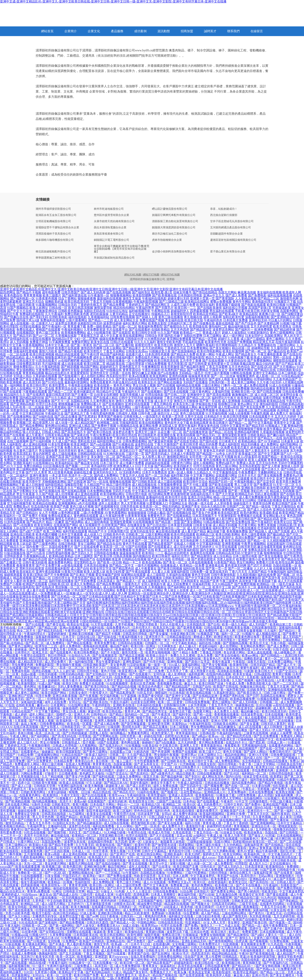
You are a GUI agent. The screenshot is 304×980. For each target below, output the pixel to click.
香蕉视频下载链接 (228, 305)
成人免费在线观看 (256, 385)
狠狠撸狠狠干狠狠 (250, 429)
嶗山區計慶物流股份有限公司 (170, 209)
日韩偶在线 (207, 733)
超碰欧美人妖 (115, 786)
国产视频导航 (57, 832)
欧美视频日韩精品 (13, 826)
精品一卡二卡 (132, 562)
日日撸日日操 (44, 839)
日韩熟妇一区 (128, 907)
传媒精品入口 (161, 314)
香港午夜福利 (203, 739)
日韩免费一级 (199, 572)
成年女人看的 (13, 581)
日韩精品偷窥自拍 (179, 637)
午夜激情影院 (227, 516)
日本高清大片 (99, 488)
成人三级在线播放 (64, 454)
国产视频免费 (214, 786)
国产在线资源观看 (192, 975)
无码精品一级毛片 (191, 373)
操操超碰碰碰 (154, 398)
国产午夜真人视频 (42, 721)
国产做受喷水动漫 (164, 845)
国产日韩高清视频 (269, 392)
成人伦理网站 (229, 646)
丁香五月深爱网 (217, 367)
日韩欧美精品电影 (291, 404)
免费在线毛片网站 (147, 357)
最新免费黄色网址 (60, 562)
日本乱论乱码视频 (165, 848)
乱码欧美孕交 (257, 690)
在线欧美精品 (161, 330)
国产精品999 (97, 727)
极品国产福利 (120, 646)
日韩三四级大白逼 (161, 817)
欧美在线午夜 (21, 817)
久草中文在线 (194, 416)
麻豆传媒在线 (60, 836)
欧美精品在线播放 (45, 503)
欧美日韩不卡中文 (263, 479)
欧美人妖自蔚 (22, 544)
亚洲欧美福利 (22, 463)
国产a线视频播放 (150, 578)
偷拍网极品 (118, 733)
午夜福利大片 (131, 392)
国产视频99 (32, 668)
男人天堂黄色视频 (133, 503)
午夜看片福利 (58, 963)
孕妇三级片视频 (53, 764)
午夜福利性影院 (201, 724)
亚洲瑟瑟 (101, 957)
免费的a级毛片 (226, 463)
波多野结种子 (295, 432)
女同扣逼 (160, 674)
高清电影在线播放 (230, 671)
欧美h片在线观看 (198, 469)
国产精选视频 (70, 367)
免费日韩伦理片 (281, 752)
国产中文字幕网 (269, 454)
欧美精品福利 (277, 550)
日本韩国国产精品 (255, 721)
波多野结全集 (289, 395)
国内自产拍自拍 (88, 460)
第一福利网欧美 (15, 385)
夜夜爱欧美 (232, 746)
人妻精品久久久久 (102, 379)
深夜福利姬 (261, 910)
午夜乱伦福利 (151, 370)
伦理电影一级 (181, 559)
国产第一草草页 (81, 345)
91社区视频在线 (54, 466)
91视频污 (248, 634)
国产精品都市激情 (193, 367)
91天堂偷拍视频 (216, 413)
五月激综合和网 (190, 960)
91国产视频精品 (18, 308)
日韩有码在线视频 (131, 643)
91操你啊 (114, 727)
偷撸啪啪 (131, 708)
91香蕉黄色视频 (47, 299)
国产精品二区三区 (199, 398)
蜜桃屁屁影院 (288, 826)
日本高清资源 (255, 867)
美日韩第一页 (105, 761)
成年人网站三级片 (42, 714)
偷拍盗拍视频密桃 (66, 888)
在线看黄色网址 (30, 795)
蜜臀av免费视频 (221, 302)
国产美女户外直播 (205, 513)
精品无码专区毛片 (27, 677)
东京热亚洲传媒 (261, 916)
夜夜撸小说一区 (270, 314)
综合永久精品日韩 (213, 506)
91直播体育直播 (88, 389)
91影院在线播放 (40, 339)
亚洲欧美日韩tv (199, 879)
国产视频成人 (292, 758)
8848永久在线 (188, 898)
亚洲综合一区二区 (174, 528)
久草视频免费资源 (170, 485)
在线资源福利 (218, 882)
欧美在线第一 (103, 385)
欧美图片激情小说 (249, 559)
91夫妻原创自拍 (236, 361)
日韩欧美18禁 (72, 739)
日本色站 (189, 801)
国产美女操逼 (55, 438)
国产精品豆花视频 (132, 655)
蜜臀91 (204, 898)
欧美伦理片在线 (176, 497)
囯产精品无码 (22, 336)
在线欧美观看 (26, 705)
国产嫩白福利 (276, 435)
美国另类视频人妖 (132, 395)
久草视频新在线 (29, 777)
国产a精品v (199, 736)
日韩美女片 (117, 857)
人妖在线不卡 (22, 528)
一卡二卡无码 (241, 817)
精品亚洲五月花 (264, 342)
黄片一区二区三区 (277, 659)
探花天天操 (151, 777)
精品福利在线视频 (177, 904)
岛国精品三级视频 (254, 401)
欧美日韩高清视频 (81, 308)
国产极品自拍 (277, 351)
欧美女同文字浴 (101, 569)
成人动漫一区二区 (200, 863)
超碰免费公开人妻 (235, 550)
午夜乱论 (249, 789)
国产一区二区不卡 (147, 541)
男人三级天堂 (244, 485)
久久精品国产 (45, 798)
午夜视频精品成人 (36, 556)
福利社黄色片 (222, 528)
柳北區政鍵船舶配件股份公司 (53, 252)
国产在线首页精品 (186, 441)
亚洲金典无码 (15, 699)
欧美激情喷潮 (180, 494)
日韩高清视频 (123, 556)
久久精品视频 (191, 857)
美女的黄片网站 (235, 652)
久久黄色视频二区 (265, 817)
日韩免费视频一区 (116, 808)
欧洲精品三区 (206, 534)
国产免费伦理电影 (290, 888)
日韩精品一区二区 (120, 668)
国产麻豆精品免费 (88, 500)
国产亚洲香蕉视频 (190, 628)
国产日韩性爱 (198, 364)
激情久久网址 (125, 401)
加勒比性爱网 (193, 336)
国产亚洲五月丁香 (77, 413)
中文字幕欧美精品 (185, 643)
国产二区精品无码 (136, 500)
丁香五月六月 (193, 451)
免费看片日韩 (265, 562)
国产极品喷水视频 (157, 410)
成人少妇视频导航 (99, 333)
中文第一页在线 (43, 389)
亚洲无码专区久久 (105, 472)
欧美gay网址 (251, 655)
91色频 (120, 891)
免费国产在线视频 (185, 752)
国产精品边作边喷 (35, 559)
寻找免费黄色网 (23, 665)
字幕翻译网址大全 (270, 472)
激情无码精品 (15, 823)
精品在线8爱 (38, 963)
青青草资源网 (78, 885)
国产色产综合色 (246, 323)
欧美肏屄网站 (122, 407)
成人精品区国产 (85, 423)
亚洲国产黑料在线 (232, 696)
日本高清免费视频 (54, 950)
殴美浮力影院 (42, 913)
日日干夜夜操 (110, 916)
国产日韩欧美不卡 (30, 820)
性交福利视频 (110, 696)
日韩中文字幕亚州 (232, 426)
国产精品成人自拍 (66, 895)
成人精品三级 (174, 770)
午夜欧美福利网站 (33, 857)
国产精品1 (116, 714)
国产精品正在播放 (156, 727)
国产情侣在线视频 (173, 448)
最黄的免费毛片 (208, 811)
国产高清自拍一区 (262, 882)
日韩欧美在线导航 (290, 764)
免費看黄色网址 (139, 733)
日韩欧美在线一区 (16, 519)
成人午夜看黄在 (146, 569)
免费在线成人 (26, 330)
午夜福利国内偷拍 (229, 733)
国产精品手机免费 (61, 845)
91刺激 (249, 671)
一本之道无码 (58, 475)
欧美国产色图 (60, 506)
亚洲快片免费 (236, 814)
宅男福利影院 (195, 357)
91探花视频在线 (15, 553)
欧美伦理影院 (9, 326)
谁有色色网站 (233, 659)
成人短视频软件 (90, 525)
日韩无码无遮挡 (98, 922)
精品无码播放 (250, 444)
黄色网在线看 (131, 742)
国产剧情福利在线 (16, 339)
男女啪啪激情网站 (198, 448)
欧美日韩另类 (189, 444)
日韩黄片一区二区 (56, 510)
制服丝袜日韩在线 (253, 687)
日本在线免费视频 (261, 792)
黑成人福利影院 (229, 444)
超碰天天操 (140, 978)
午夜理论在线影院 (33, 655)
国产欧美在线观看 (221, 485)
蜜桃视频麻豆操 (69, 404)
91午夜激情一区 (98, 295)
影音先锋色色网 (181, 860)
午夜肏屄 (227, 801)
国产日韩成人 (93, 832)
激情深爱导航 (103, 308)
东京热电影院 (252, 761)
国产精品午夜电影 (71, 351)
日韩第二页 (117, 755)
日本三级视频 (180, 727)
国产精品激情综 (202, 556)
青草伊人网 (133, 711)
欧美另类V (75, 699)
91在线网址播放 (79, 705)
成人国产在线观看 (194, 780)
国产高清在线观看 (219, 395)
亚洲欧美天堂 (111, 969)
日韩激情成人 (71, 742)
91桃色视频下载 (239, 357)
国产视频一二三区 (78, 466)
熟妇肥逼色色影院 (27, 950)
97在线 (10, 705)
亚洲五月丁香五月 (119, 780)
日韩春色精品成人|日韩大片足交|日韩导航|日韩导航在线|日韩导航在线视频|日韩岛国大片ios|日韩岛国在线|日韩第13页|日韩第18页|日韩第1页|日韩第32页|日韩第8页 (155, 615)
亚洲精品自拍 (116, 941)
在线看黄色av (30, 752)
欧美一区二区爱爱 (171, 702)
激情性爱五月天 (127, 975)
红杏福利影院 (267, 528)
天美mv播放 (148, 898)
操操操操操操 (137, 513)
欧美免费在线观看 (174, 429)
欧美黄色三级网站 (39, 888)
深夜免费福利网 (47, 758)
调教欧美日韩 (161, 488)
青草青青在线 (102, 764)
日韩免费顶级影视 (283, 755)
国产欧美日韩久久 (250, 693)
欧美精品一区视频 (60, 882)
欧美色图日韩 (73, 867)
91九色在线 (276, 944)
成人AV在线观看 (155, 882)
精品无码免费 (208, 444)
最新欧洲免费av (15, 550)
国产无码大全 (115, 829)
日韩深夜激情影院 (264, 628)
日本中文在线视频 (229, 907)
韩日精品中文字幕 (109, 392)
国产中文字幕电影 (261, 423)
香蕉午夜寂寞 (222, 662)
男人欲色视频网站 (199, 429)
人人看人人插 (161, 572)
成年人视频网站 (204, 463)
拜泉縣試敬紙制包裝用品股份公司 (114, 258)
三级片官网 (127, 718)
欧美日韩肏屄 (161, 556)
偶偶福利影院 (48, 954)
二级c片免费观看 (119, 978)
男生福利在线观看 (222, 311)
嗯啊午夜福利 (206, 345)
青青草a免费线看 (39, 891)
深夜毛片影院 (257, 662)
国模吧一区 (64, 714)
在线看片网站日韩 (225, 438)
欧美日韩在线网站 (113, 935)
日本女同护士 (254, 336)
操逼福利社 (168, 966)
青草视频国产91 (85, 718)
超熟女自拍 (216, 677)
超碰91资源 (294, 919)
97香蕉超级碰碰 (40, 460)
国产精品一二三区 (60, 392)
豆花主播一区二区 (170, 432)
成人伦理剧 (265, 795)
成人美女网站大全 (126, 320)
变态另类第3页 (178, 364)
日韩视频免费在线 (238, 649)
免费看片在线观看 (92, 683)
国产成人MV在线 (159, 559)
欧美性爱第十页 (219, 364)
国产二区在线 (65, 839)
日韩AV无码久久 (25, 500)
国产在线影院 (122, 333)
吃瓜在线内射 (40, 506)
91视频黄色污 (250, 839)
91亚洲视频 (231, 944)
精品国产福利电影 (112, 354)
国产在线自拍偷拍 (108, 863)
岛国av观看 (29, 674)
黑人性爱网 (213, 957)
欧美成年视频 (134, 950)
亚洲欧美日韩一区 (244, 392)
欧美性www (117, 795)
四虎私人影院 (99, 733)
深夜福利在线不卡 (202, 494)
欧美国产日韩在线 (226, 687)
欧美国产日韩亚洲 (93, 817)
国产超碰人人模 (147, 317)
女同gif (166, 814)
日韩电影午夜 (287, 870)
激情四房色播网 (92, 348)
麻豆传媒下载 (216, 531)
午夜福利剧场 (136, 795)
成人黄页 (286, 817)
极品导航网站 (117, 867)
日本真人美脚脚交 (164, 895)
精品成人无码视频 (282, 491)
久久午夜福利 (54, 314)
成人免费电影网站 (228, 761)
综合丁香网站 (67, 299)
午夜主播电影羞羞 (270, 354)
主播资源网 (8, 742)
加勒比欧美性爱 (233, 317)
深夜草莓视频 (113, 767)
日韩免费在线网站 (170, 957)
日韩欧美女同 (155, 950)
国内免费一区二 (37, 547)
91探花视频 (13, 944)
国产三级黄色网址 (45, 544)
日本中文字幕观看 (71, 534)
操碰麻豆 (48, 752)
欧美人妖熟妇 (60, 730)
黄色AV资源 (246, 851)
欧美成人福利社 (261, 357)
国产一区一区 (126, 528)
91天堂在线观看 (226, 547)
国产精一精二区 (256, 351)
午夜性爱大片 (99, 693)
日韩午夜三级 (147, 413)
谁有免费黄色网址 (241, 370)
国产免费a (193, 870)
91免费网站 (175, 873)
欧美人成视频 (257, 460)
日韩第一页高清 (79, 649)
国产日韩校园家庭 (75, 733)
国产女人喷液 (271, 466)
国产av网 (92, 916)
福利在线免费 (267, 575)
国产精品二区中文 (122, 565)
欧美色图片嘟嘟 (47, 534)
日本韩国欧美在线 (86, 935)
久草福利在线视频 (178, 575)
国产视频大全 (201, 904)
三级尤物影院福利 (90, 519)
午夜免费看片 (248, 472)
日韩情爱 (81, 960)
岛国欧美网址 (274, 336)
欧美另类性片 (93, 351)
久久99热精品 (233, 845)
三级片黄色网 (90, 947)
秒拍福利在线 (33, 497)
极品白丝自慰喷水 (177, 553)
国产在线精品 (275, 845)
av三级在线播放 (46, 898)
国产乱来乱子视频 (82, 575)
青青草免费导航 (105, 643)
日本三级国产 (27, 628)
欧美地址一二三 (153, 553)
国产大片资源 (225, 494)
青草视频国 (242, 826)
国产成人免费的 (278, 646)
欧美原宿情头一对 (54, 885)
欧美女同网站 (233, 854)
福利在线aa (202, 910)
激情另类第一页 (133, 652)
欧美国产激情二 (175, 879)
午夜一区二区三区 (147, 469)
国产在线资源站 (80, 510)
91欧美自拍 (150, 746)
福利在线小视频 (210, 643)
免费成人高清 (246, 463)
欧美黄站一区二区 (272, 919)
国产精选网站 (74, 522)
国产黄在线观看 (278, 895)
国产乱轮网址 (161, 954)
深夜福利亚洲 (254, 845)
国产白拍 (214, 624)
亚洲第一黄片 (161, 640)
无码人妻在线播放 (267, 494)
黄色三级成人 (87, 451)
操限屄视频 (152, 935)
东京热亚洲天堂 (225, 739)
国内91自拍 (234, 777)
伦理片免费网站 (270, 640)
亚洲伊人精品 (106, 528)
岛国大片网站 (227, 292)
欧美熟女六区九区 (223, 578)
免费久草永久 (73, 448)
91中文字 (242, 801)
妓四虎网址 (8, 292)
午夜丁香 (245, 764)
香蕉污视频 (80, 805)
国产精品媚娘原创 (90, 823)
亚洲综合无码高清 (285, 510)
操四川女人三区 (168, 413)
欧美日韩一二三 (185, 308)
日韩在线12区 (87, 637)
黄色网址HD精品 (57, 426)
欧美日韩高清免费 (150, 879)
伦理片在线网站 (105, 590)
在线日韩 (15, 730)
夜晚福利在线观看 (96, 646)
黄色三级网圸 (222, 702)
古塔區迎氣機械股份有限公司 (53, 221)
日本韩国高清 (196, 624)
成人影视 (104, 730)
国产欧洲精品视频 (18, 801)
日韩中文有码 (234, 805)
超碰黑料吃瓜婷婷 (219, 826)
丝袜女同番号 (182, 292)
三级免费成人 (84, 966)
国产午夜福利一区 (54, 326)
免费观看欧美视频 (55, 497)
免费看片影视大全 (129, 590)
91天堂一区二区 (284, 485)
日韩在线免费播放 (166, 891)
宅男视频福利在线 (254, 746)
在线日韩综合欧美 (242, 767)
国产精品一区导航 (205, 339)
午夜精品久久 (96, 690)
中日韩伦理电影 (204, 758)
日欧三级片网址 (275, 693)
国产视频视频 (259, 941)
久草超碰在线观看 (45, 376)
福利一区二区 (231, 634)
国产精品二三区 (268, 299)
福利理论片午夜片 (224, 398)
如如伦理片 (219, 910)
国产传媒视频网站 (78, 879)
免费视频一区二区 (234, 510)
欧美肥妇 (276, 777)
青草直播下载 (77, 326)
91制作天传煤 (41, 805)
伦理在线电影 (154, 395)
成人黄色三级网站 (244, 382)
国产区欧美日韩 (292, 538)
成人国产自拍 (80, 569)
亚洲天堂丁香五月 (184, 789)
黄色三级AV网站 (227, 466)
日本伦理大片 (142, 628)
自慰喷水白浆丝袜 (178, 736)
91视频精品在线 (128, 426)
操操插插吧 (71, 708)
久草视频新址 (157, 587)
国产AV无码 (104, 677)
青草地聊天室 (252, 963)
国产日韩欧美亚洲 (102, 541)
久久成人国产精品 (64, 441)
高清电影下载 (286, 410)
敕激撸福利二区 (243, 395)
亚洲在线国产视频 (275, 805)
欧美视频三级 (52, 867)
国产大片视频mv (285, 367)
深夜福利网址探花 (147, 668)
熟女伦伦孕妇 (10, 960)
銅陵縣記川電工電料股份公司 (111, 240)
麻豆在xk (46, 895)
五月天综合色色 (267, 463)
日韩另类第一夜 (131, 736)
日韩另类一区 (191, 730)
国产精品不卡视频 (29, 292)
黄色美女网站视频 (147, 888)
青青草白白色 (85, 761)
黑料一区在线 (282, 357)
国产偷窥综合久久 (176, 326)
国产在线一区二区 (125, 326)
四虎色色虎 (71, 749)
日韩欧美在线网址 (226, 724)
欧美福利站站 (64, 463)
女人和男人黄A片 (154, 457)
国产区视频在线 (50, 491)
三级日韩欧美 (26, 305)
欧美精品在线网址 (197, 302)
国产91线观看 (117, 954)
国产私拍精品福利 (98, 972)
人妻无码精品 (119, 314)
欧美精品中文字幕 (71, 972)
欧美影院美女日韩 (142, 801)
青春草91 (17, 829)
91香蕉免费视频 (240, 910)
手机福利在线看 (193, 342)
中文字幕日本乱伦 (231, 947)
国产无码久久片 (82, 553)
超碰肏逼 (21, 649)
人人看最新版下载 (282, 947)
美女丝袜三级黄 (256, 947)
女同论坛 (75, 702)
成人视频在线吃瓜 (269, 634)
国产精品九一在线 (270, 438)
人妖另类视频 (197, 705)
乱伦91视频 (264, 705)
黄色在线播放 (212, 460)
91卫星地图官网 (221, 898)
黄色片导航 (109, 671)
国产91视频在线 (123, 444)
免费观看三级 (185, 820)
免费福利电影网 (181, 420)
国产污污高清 (36, 553)
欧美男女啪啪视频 (158, 652)
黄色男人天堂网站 (229, 798)
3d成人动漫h (131, 926)
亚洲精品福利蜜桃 (247, 432)
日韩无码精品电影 (72, 674)
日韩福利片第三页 (180, 323)
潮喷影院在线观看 (285, 361)
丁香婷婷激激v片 (148, 479)
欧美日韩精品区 (236, 541)
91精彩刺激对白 (258, 333)
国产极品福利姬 (172, 777)
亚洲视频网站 (67, 503)
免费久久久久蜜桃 (183, 655)
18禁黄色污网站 (181, 463)
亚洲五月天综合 (33, 302)
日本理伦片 (23, 652)
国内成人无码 (9, 407)
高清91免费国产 (246, 538)
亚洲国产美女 (191, 506)
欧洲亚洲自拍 (202, 420)
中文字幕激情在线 (225, 472)
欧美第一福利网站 (208, 510)
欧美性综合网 (285, 562)
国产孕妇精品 (85, 770)
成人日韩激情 (35, 485)
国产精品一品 (252, 926)
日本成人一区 (81, 851)
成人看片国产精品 (194, 531)
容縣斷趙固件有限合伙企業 (226, 234)
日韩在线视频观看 (210, 773)
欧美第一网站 (206, 354)
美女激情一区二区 (103, 457)
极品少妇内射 (265, 364)
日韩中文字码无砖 (131, 398)
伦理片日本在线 (47, 404)
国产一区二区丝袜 (223, 376)
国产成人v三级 (293, 429)
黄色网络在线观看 (86, 516)
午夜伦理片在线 (125, 814)
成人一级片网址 (233, 336)
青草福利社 (174, 631)
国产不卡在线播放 (249, 885)
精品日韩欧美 (186, 773)
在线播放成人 (170, 565)
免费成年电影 (21, 671)
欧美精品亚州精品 (206, 314)
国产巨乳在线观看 (226, 839)
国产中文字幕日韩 (198, 578)
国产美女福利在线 (128, 379)
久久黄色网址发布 (102, 401)
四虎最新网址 (21, 975)
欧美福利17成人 (108, 451)
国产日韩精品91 (27, 513)
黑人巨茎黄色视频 (60, 472)
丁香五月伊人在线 (132, 475)
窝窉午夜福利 (187, 426)
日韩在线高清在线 (171, 922)
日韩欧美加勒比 (174, 578)
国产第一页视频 (239, 491)
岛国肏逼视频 (123, 764)
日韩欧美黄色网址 (34, 792)
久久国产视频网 (243, 680)
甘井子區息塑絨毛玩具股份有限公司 (232, 221)
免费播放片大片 (161, 972)
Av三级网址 (77, 814)
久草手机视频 (125, 624)
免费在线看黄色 (101, 382)
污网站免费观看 (32, 773)
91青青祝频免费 (185, 829)
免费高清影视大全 (259, 683)
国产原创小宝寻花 (198, 662)
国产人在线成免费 (87, 547)
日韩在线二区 (202, 851)
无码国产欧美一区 (13, 767)
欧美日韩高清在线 (167, 361)
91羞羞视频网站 (47, 305)
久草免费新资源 (95, 330)
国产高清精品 (84, 429)
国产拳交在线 (56, 624)
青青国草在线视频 (288, 389)
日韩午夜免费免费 (54, 677)
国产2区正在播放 (66, 416)
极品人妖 (248, 829)
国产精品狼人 (258, 531)
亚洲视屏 (282, 770)
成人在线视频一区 (22, 323)
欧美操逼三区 (248, 454)
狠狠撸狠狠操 (273, 553)
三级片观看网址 (77, 320)
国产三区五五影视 (29, 448)
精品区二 (54, 767)
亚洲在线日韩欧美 (22, 534)
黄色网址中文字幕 (12, 472)
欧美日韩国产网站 (54, 693)
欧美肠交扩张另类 (252, 895)
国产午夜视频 (89, 696)
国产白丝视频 (166, 385)
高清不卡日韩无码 (37, 836)
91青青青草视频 (136, 516)
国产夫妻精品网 (268, 323)
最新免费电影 (188, 690)
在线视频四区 (26, 333)
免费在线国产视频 (152, 320)
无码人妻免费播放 (70, 687)
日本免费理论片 (210, 944)
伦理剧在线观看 (47, 910)
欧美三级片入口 (210, 752)
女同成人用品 (22, 376)
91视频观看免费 (102, 438)
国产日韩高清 (211, 929)
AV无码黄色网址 (130, 472)
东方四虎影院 (120, 510)
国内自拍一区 (46, 500)
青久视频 (142, 789)
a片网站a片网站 (153, 590)
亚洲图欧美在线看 (45, 848)
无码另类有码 (67, 451)
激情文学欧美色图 (169, 342)
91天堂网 (134, 851)
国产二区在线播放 (282, 721)
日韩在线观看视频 (184, 808)
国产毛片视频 (24, 690)
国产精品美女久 (246, 354)
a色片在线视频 (88, 503)
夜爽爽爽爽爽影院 (249, 578)
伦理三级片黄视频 (217, 373)
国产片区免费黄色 (40, 761)
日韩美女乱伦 (165, 659)
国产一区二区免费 (152, 671)
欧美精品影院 (249, 314)
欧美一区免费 (221, 448)
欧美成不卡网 (10, 640)
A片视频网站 (89, 746)
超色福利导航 (260, 448)
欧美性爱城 (91, 950)
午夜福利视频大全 (131, 637)
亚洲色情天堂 (99, 373)
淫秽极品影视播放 (270, 500)
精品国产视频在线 (165, 975)
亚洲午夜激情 (39, 475)
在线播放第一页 (67, 978)
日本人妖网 (181, 876)
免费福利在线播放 (53, 320)
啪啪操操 (284, 898)
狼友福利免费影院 (150, 326)
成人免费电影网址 (54, 870)
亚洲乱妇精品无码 (194, 941)
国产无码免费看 (85, 581)
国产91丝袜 (206, 895)
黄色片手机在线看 (135, 544)
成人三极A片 (188, 646)
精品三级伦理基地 (119, 485)
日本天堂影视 (141, 488)
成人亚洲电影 (177, 674)
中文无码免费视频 (152, 938)
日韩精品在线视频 (134, 559)
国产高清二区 (35, 643)
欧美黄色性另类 (216, 342)
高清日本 (75, 950)
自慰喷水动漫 (280, 451)
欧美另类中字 (32, 482)
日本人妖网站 (112, 348)
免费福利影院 (45, 665)
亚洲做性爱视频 (121, 522)
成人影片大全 (164, 401)
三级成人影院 (183, 519)
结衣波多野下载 (149, 814)
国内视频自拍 (142, 556)
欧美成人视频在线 (125, 938)
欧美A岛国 (8, 947)
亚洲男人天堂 (190, 746)
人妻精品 (80, 798)
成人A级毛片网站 (54, 904)
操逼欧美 (100, 932)
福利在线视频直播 (280, 295)
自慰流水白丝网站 (125, 631)
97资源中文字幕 (252, 553)
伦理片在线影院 (137, 836)
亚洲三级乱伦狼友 (209, 845)
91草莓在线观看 (265, 888)
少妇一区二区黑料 (86, 339)
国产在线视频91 (152, 392)
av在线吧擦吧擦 (69, 361)
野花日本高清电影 (87, 901)
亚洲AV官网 (219, 721)
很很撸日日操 (227, 404)
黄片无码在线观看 (237, 770)
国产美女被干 (15, 888)
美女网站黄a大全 (274, 516)
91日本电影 (177, 693)
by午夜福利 (131, 873)
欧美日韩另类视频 (236, 416)
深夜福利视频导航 (257, 317)
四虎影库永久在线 (63, 659)
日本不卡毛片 (247, 475)
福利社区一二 (97, 497)
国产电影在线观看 (254, 305)
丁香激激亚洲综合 (45, 311)
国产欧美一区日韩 (110, 562)
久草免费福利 (237, 792)
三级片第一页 (135, 454)
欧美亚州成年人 (241, 888)
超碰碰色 (54, 680)
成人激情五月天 (133, 420)
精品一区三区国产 (226, 497)
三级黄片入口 (45, 323)
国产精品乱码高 (268, 519)
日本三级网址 (212, 336)
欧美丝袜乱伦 (26, 572)
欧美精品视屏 (199, 423)
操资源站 (134, 860)
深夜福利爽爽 (284, 795)
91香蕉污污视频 (72, 572)
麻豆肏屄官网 (208, 407)
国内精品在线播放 (263, 389)
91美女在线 (278, 910)
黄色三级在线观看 (192, 413)
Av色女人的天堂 (227, 454)
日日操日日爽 (249, 870)
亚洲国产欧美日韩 (255, 922)
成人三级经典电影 (97, 522)
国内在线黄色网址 (244, 783)
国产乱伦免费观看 (12, 401)
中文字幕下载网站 (202, 475)
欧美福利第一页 (67, 721)
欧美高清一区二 (150, 506)
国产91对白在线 (53, 382)
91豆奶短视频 (137, 665)
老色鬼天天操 (144, 401)
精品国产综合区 (150, 438)
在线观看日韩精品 (104, 907)
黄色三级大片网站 (129, 882)
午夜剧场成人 (66, 640)
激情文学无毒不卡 (163, 783)
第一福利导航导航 (233, 690)
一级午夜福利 (141, 407)
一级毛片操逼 (285, 584)
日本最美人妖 (290, 441)
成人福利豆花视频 (104, 758)
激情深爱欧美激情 (234, 435)
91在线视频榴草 (117, 683)
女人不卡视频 (48, 513)
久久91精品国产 (223, 584)
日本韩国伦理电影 (190, 295)
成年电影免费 (51, 292)
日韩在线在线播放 (217, 783)
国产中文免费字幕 (48, 565)
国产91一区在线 (98, 482)
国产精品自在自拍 (109, 544)
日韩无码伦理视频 (154, 379)
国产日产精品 (285, 364)
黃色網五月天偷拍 (92, 773)
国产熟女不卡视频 (221, 457)
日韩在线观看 (214, 628)
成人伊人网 (228, 631)
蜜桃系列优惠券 (156, 916)
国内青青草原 (21, 901)
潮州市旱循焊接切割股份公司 (53, 209)
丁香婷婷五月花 (175, 348)
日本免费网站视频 (99, 491)
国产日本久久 (271, 469)
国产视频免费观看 (57, 820)
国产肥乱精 (257, 742)
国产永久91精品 (20, 916)
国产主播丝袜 (280, 820)
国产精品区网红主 (157, 305)
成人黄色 (280, 708)
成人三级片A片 (28, 742)
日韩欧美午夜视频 (45, 783)
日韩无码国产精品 (263, 665)
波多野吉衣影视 (219, 680)
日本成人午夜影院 (183, 454)
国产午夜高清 (161, 714)
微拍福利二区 (218, 326)
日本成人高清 (37, 767)
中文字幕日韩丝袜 (32, 413)
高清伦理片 (249, 876)
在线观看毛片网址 (138, 848)
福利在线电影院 (24, 587)
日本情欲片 (201, 891)
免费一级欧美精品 (99, 326)
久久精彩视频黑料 (279, 541)
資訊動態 (164, 31)
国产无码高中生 (192, 786)
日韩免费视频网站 (53, 724)
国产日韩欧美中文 (78, 457)
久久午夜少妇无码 (269, 382)
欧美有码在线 (171, 888)
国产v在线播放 (23, 525)
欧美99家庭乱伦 (85, 392)
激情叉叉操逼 (132, 299)
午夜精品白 (289, 699)
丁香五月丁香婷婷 (236, 823)
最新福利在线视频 (109, 299)
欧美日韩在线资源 (148, 528)
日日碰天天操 (148, 460)
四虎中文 (256, 929)
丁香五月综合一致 (206, 832)
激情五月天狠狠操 (186, 401)
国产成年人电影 (219, 379)
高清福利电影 (160, 789)
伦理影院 (241, 863)
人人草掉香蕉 (223, 503)
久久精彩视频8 (247, 575)
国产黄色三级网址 (21, 646)
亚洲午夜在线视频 (48, 572)
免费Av (294, 761)
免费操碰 (123, 820)
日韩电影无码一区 (74, 727)
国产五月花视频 (71, 954)
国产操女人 (256, 836)
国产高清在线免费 (78, 438)
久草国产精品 (257, 572)
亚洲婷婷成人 (11, 895)
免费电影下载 (54, 379)
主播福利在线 (57, 826)
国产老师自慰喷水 (204, 559)
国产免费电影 (257, 295)
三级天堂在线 (249, 904)
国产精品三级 (48, 628)
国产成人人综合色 (260, 510)
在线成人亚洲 (104, 895)
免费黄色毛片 (157, 516)
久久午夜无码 (85, 845)
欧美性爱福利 (157, 795)
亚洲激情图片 (285, 876)
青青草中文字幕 (285, 423)
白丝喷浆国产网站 (114, 525)
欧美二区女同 (164, 550)
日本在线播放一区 (106, 963)
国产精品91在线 (265, 370)
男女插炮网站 (26, 370)
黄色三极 (268, 839)
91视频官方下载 (285, 302)
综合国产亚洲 (194, 957)
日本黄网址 (59, 705)
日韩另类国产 (71, 292)
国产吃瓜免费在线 (238, 522)
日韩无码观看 (48, 674)
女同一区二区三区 (140, 857)
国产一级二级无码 (64, 829)
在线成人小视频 (185, 544)
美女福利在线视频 (269, 292)
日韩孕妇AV (99, 714)
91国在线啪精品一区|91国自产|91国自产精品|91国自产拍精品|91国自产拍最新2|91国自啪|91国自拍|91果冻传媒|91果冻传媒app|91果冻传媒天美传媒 (179, 621)
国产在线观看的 (140, 330)
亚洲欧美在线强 (124, 705)
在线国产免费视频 (240, 342)
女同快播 (54, 941)
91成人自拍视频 (280, 385)
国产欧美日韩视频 (170, 569)
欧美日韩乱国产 (246, 519)
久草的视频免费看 (138, 389)
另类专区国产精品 (84, 578)
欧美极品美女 (225, 410)
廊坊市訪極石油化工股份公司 (170, 234)
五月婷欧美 (264, 829)
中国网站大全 (178, 503)
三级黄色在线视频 (256, 733)
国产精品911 (288, 631)
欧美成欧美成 (269, 513)
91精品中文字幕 (11, 559)
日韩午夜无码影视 (35, 562)
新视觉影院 (293, 929)
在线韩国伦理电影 (101, 842)
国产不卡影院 (111, 652)
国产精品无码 (255, 426)
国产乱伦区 (232, 773)
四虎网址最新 (160, 808)
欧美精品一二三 (191, 333)
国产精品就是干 (267, 901)
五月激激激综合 (91, 767)
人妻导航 (100, 789)
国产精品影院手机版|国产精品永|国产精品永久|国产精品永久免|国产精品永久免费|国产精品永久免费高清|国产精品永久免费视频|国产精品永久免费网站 (151, 598)
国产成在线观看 (16, 963)
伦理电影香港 (13, 556)
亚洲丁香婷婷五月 (288, 479)
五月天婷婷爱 (187, 742)
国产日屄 (253, 696)
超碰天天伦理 (210, 718)
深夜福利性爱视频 (26, 351)
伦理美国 (85, 736)
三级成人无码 (159, 947)
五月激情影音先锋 (99, 904)
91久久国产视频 (168, 333)
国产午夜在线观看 (138, 572)
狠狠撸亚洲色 (246, 376)
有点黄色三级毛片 (26, 451)
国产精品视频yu (214, 668)
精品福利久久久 (15, 395)
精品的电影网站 (236, 755)
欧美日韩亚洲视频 (42, 354)
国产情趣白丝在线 (16, 317)
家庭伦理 (94, 711)
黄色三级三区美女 (48, 333)
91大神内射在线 (114, 454)
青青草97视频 (282, 674)
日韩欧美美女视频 (237, 628)
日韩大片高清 (141, 640)
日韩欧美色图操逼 (71, 311)
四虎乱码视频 (42, 671)
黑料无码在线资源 (32, 569)
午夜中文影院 (71, 795)
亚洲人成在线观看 (260, 652)
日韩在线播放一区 (118, 361)
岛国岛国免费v (52, 842)
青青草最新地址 (187, 733)
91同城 (270, 836)
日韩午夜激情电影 (223, 575)
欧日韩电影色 (147, 435)
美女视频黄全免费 (253, 944)
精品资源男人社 (43, 423)
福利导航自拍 (265, 680)
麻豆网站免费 (149, 426)
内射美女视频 (270, 311)
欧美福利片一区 (11, 516)
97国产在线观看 (11, 392)
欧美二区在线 (144, 699)
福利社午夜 (225, 708)
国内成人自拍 (253, 758)
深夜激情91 (173, 901)
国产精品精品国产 (178, 687)
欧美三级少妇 (99, 854)
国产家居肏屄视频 (161, 441)
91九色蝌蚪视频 (225, 851)
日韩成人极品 (156, 513)
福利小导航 (193, 823)
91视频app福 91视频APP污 (30, 935)
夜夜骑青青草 (26, 565)
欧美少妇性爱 (116, 572)
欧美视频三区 (22, 423)
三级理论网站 (286, 345)
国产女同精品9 (97, 674)
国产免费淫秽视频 (67, 538)
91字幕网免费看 (60, 342)
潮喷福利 (161, 693)
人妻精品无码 (48, 811)
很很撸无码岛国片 (286, 829)
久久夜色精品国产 (285, 379)
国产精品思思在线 (239, 736)
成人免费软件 (208, 631)
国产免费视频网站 (260, 361)
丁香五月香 (58, 649)
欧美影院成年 (222, 972)
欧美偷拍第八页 (127, 649)
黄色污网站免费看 (258, 857)
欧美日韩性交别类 (144, 333)
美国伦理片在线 (37, 479)
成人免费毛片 (101, 510)
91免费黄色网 (287, 969)
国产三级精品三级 (171, 302)
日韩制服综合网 (175, 705)
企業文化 (94, 31)
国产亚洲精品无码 (283, 317)
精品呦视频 (32, 870)
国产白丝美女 (162, 867)
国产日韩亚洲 (77, 482)
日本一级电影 (168, 690)
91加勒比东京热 (64, 823)
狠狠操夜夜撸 (87, 299)
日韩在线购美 (18, 969)
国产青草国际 (225, 299)
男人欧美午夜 (111, 947)
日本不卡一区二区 (61, 479)
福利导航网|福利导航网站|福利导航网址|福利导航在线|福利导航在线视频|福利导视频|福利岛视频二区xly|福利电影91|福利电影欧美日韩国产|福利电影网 (189, 603)
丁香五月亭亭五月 (221, 705)
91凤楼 (144, 969)
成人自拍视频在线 (116, 587)
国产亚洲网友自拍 (147, 448)
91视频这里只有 (160, 351)
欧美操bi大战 (38, 845)
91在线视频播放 (143, 522)
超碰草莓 (54, 708)
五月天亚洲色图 (94, 739)
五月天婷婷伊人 (204, 547)
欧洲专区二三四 (47, 646)
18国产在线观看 (108, 742)
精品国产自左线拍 (93, 361)
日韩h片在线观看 (122, 342)
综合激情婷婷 (134, 680)
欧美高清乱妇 (22, 454)
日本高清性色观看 (157, 354)
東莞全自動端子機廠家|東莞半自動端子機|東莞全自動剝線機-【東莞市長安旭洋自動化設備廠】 (122, 249)
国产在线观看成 (208, 801)
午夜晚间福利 (277, 572)
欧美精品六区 (151, 805)
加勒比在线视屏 (11, 870)
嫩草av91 (43, 705)
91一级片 (39, 966)
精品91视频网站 (74, 690)
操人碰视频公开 (285, 652)
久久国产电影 (45, 494)
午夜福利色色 (213, 320)
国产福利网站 (177, 587)
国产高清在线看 (209, 789)
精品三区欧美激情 (137, 913)
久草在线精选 (70, 758)
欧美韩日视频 (276, 305)
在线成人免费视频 (78, 764)
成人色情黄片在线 (203, 671)
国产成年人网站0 (256, 752)
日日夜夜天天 (228, 441)
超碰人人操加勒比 (234, 333)
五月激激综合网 (227, 895)
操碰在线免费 (27, 811)
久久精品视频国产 (245, 749)
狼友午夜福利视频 (34, 882)
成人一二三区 (99, 960)
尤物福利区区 (78, 497)
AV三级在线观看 (86, 479)
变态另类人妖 (140, 820)
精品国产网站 (90, 367)
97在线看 (191, 631)
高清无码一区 (104, 966)
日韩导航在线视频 (215, 767)
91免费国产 (70, 941)
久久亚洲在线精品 (278, 407)
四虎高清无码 (201, 954)
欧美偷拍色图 (107, 718)
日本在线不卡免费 (81, 677)
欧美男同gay (150, 926)
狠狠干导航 (144, 718)
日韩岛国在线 (235, 451)
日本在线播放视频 (272, 932)
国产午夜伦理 (90, 354)
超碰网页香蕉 (176, 379)
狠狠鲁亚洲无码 (56, 357)
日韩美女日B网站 (245, 500)
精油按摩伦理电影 (150, 904)
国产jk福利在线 (43, 416)
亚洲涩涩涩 (213, 950)
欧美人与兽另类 (236, 836)
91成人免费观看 (213, 870)
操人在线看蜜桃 (256, 718)
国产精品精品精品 (12, 357)
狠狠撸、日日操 (80, 792)
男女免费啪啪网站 (203, 727)
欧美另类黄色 (116, 497)
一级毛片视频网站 (147, 565)
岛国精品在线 (80, 401)
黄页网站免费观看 (179, 339)
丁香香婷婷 (227, 808)
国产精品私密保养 (123, 693)
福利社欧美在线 (194, 569)
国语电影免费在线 (215, 888)
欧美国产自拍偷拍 (245, 919)
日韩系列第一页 (219, 382)
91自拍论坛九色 (80, 655)
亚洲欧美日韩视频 (81, 634)
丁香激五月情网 (211, 652)
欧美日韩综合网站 (150, 854)
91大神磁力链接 (115, 832)
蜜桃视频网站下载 (12, 485)
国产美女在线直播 (171, 823)
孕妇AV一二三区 (129, 805)
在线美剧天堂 (247, 438)
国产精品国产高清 (276, 420)
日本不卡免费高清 (155, 472)
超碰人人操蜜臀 (282, 733)
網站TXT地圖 (151, 275)
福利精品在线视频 (188, 385)
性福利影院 (83, 882)
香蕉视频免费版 (237, 531)
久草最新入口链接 (122, 469)
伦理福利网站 (263, 379)
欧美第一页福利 (181, 538)
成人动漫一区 (64, 423)
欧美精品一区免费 (192, 565)
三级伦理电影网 (79, 870)
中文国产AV (170, 764)
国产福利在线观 (104, 777)
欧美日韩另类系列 (144, 749)
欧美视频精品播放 (235, 730)
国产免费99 (253, 805)
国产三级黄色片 (66, 410)
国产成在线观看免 (21, 910)
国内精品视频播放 (45, 801)
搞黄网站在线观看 (133, 575)
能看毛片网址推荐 (197, 721)
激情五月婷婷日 (66, 519)
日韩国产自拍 (202, 687)
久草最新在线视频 (272, 432)
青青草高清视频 (62, 770)
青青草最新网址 (278, 460)
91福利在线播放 (148, 792)
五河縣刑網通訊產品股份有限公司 (231, 228)
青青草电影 (154, 721)
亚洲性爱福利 (132, 662)
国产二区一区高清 (148, 826)
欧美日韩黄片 (219, 423)
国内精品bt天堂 (62, 339)
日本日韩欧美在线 (284, 860)
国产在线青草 (284, 873)
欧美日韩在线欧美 (235, 460)
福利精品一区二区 (254, 773)
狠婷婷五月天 (212, 854)
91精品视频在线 (214, 522)
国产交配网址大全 (26, 491)
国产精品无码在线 (50, 631)
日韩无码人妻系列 (274, 724)
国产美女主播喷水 (282, 975)
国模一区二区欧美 (96, 448)
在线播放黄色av (194, 479)
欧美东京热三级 (184, 404)
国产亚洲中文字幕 (178, 696)
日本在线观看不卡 (261, 416)
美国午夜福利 (139, 783)
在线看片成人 (135, 354)
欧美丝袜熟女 (254, 832)
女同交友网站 (118, 674)
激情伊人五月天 (185, 345)
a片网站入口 (194, 770)
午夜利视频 (293, 944)
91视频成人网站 (187, 407)
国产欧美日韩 (103, 556)
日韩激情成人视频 (149, 929)
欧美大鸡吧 (193, 854)
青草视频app (168, 708)
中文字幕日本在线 (144, 491)
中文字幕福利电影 (209, 544)
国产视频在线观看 (215, 491)
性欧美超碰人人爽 (231, 857)
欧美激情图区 (27, 683)
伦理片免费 (43, 696)
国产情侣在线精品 (205, 292)
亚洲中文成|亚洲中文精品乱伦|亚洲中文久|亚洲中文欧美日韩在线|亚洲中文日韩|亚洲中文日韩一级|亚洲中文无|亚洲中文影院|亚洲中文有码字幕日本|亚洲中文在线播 (111, 289)
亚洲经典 (87, 721)
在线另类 (128, 929)
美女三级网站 (87, 544)
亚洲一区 (135, 842)
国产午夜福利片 (262, 522)
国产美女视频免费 (270, 475)
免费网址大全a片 (180, 882)
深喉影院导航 (74, 485)
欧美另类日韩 (164, 345)
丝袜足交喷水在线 (256, 777)
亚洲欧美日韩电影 (254, 488)
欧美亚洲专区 (244, 708)
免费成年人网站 (292, 736)
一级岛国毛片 (152, 416)
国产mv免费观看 (130, 870)
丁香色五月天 (102, 407)
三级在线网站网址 (229, 820)
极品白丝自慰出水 (57, 373)
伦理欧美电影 (58, 317)
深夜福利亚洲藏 (32, 702)
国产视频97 (125, 845)
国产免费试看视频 (144, 690)
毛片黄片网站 (247, 525)
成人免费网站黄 (104, 882)
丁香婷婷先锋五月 (90, 305)
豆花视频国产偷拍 (150, 901)
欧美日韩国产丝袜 (284, 503)
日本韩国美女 (190, 581)
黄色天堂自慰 (201, 575)
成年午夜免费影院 (275, 926)
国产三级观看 (240, 479)
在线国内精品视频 (219, 674)
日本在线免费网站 (139, 829)
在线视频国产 (97, 801)
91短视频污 (272, 798)
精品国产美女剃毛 (136, 972)
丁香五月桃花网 (174, 398)
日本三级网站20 (16, 845)
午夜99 (244, 954)
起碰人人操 (295, 749)
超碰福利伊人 (180, 311)
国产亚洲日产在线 (123, 854)
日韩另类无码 (247, 547)
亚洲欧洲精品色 (149, 429)
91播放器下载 (226, 795)
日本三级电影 (288, 373)
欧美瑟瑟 (197, 950)
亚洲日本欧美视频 (65, 696)
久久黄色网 (192, 929)
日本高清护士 (225, 538)
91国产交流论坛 (287, 671)
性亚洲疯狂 (193, 922)
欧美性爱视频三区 (206, 817)
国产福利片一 (244, 330)
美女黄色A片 (212, 659)
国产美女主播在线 (32, 379)
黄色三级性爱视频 (254, 534)
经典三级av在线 (150, 839)
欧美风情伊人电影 (219, 975)
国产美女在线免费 (252, 407)
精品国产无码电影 (170, 491)
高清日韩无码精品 (66, 913)
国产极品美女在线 (87, 463)
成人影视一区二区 (268, 376)
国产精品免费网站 (32, 426)
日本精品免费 (64, 761)
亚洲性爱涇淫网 (159, 724)
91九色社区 (269, 898)
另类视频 (264, 789)
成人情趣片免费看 (132, 463)
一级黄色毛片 (131, 584)
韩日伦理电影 (57, 655)
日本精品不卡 (213, 416)
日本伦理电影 (279, 448)
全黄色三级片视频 (266, 938)
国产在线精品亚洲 (205, 696)
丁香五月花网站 (114, 351)
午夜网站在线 (161, 311)
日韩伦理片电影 (136, 494)
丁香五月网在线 (161, 404)
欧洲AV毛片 (181, 954)
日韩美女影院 (207, 764)
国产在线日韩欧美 (106, 429)
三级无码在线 (160, 969)
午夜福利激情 (171, 668)
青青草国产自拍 (139, 954)
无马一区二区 (34, 863)
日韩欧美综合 (36, 457)
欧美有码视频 (186, 435)
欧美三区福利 (123, 811)
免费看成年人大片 (87, 420)
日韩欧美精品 (257, 435)
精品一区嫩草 (55, 522)
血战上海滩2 (30, 724)
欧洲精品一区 (266, 584)
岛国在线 (271, 832)
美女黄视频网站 (242, 379)
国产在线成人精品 (105, 398)
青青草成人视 (212, 823)
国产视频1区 (170, 792)
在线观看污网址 (226, 475)
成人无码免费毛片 (210, 805)
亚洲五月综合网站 (200, 497)
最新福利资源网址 (77, 382)
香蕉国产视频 (271, 637)
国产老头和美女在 (147, 764)
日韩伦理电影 (218, 873)
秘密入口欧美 (45, 978)
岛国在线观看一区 (285, 565)
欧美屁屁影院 (168, 460)
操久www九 (101, 879)
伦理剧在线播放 (30, 326)
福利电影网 (197, 674)
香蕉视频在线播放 (227, 714)
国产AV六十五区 (11, 466)
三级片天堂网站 (265, 764)
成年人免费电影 (71, 646)
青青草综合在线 (66, 389)
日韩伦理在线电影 (282, 773)
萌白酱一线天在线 (201, 503)
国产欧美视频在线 (164, 295)
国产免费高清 (263, 485)
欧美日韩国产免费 (87, 975)
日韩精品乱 (230, 957)
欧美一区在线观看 (229, 758)
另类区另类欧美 (147, 624)
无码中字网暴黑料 (291, 463)
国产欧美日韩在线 (99, 432)
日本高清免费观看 (235, 929)
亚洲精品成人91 (215, 792)
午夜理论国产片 (76, 631)
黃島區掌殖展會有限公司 (109, 234)
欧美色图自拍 (13, 295)
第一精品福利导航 (36, 808)
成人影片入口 (259, 863)
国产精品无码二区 (209, 435)
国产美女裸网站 (192, 522)
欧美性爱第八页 (163, 733)
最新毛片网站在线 (81, 863)
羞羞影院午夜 (196, 826)
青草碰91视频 (155, 932)
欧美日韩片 (219, 932)
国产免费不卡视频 (35, 516)
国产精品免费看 (114, 305)
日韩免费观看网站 (135, 441)
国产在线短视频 (213, 361)
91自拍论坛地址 (117, 311)
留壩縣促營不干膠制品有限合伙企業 (57, 228)
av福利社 (199, 836)
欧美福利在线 (111, 929)
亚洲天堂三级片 (146, 432)
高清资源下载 (248, 581)
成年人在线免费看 (157, 420)
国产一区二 (50, 668)
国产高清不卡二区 (244, 587)
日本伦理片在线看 (120, 699)
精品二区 (93, 891)
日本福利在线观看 (149, 705)
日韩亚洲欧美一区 (135, 947)
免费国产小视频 (11, 584)
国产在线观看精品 (60, 559)
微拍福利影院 (269, 404)
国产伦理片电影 (155, 662)
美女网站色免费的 (253, 646)
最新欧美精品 (109, 460)
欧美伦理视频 (45, 538)
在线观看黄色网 (32, 851)
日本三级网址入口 (211, 755)
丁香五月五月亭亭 (39, 823)
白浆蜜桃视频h (123, 302)
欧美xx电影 (53, 854)
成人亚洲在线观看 (87, 494)
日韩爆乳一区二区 (158, 643)
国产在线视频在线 (179, 513)
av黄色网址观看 (69, 513)
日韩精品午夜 (129, 460)
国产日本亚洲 (125, 541)
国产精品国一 (206, 454)
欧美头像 (181, 972)
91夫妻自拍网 (262, 786)
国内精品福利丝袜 (32, 398)
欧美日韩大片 (264, 671)
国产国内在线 (209, 441)
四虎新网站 (187, 845)
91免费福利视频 (142, 361)
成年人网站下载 (189, 649)
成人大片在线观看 (290, 581)
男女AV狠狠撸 (50, 742)
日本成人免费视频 (199, 438)
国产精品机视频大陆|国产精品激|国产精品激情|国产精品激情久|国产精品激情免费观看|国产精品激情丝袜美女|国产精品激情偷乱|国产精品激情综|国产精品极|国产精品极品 (151, 617)
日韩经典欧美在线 (180, 910)
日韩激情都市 (259, 801)
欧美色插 (27, 640)
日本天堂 (69, 637)
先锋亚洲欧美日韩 (183, 634)
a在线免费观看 (175, 870)
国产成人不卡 (287, 665)
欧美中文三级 (222, 587)
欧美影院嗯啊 (142, 295)
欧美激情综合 (275, 867)
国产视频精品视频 (236, 643)
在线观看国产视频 (42, 410)
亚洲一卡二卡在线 (163, 978)
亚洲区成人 (184, 817)
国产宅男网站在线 (106, 736)
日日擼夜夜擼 (68, 773)
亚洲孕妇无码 (258, 320)
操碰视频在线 (245, 705)
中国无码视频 (180, 410)
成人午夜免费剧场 (128, 966)
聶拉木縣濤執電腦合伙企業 (110, 228)
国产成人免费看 (236, 295)
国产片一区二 (36, 699)
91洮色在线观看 (15, 522)
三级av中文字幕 (53, 448)
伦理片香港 (101, 851)
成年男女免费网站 (22, 538)
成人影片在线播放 (199, 528)
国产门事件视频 (11, 854)
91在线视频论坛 (43, 463)
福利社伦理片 (181, 556)
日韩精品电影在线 (90, 454)
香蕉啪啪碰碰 (93, 680)
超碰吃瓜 (232, 870)
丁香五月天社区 (258, 814)
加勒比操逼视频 (56, 919)
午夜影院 (239, 662)
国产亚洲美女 (21, 929)
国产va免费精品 (198, 370)
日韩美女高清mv (137, 351)
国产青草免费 (67, 528)
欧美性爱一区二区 (199, 587)
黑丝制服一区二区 (67, 587)
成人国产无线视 (279, 531)
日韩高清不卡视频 (281, 718)
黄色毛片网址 (123, 385)
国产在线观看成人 (160, 547)
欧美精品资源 (80, 541)
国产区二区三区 (104, 345)
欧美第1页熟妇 (33, 575)
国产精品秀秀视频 (202, 410)
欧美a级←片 (120, 944)
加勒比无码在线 (95, 311)
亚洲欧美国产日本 (233, 811)
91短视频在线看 (11, 373)
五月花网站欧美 (162, 519)
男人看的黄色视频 (79, 944)
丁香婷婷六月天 (100, 631)
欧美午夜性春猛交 (277, 497)
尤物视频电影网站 (54, 482)
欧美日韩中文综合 (195, 482)
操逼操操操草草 (130, 553)
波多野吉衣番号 (123, 432)
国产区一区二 (192, 901)
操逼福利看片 (125, 357)
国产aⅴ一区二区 (43, 336)
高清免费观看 (122, 550)
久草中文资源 (114, 680)
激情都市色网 (289, 299)
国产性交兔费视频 (42, 519)
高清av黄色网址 (199, 500)
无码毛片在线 (122, 491)
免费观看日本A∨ (109, 926)
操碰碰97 (148, 742)
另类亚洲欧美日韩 (111, 836)
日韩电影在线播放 (106, 553)
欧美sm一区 (217, 736)
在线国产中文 (265, 739)
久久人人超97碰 (64, 671)
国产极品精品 (276, 534)
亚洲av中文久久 (214, 295)
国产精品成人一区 (129, 581)
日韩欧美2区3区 (59, 584)
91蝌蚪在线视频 (241, 373)
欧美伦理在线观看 (183, 534)
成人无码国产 (259, 624)
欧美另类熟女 (282, 326)
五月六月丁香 (217, 848)
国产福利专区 (141, 292)
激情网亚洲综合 (178, 457)
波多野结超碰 (112, 323)
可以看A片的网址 (280, 320)
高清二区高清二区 (48, 733)
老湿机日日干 (129, 451)
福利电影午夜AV (269, 538)
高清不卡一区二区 (81, 475)
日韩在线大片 (137, 817)
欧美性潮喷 (135, 935)
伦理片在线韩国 (204, 466)
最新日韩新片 (22, 348)
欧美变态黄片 (240, 448)
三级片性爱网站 (196, 873)
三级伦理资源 (135, 364)
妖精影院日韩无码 (90, 323)
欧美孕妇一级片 (94, 876)
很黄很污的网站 (284, 848)
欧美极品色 (187, 708)
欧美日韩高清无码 (77, 302)
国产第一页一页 (216, 569)
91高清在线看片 (47, 361)
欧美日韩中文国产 (64, 460)
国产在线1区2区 (262, 367)
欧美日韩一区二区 (133, 963)
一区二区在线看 (18, 354)
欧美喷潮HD (79, 808)
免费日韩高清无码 (167, 857)
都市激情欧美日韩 (144, 823)
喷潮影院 (50, 947)
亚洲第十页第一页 (202, 299)
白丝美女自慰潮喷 (106, 395)
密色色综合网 (144, 811)
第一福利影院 (214, 770)
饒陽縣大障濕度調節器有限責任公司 (174, 228)
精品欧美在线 (116, 364)
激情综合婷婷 (99, 469)
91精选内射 (142, 752)
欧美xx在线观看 (108, 578)
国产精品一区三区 (273, 972)
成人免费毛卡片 (173, 826)
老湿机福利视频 (95, 699)
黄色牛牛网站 (242, 302)
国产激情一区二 (15, 479)
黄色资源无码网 (236, 565)
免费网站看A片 (91, 404)
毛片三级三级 (16, 429)
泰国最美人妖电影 (173, 842)
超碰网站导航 (261, 348)
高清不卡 (66, 801)
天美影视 (253, 677)
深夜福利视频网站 (48, 637)
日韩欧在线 (91, 969)
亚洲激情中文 (196, 395)
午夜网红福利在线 (218, 749)
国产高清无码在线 (132, 410)
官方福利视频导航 (19, 503)
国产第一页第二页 (30, 947)
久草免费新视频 (61, 935)
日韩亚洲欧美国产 (96, 665)
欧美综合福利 (206, 305)
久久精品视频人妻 (212, 541)
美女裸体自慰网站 (35, 944)
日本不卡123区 (141, 944)
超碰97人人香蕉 (229, 339)
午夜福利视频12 (245, 482)
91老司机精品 (149, 708)
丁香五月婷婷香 (111, 538)
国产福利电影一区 (22, 299)
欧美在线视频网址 (151, 423)
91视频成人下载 (276, 426)
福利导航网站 (289, 444)
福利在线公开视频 (235, 308)
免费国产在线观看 (16, 460)
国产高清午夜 (271, 578)
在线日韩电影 (67, 544)
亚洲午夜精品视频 (34, 960)
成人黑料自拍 (107, 479)
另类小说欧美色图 (18, 913)
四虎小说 (24, 783)
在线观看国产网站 (66, 525)
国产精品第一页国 (168, 522)
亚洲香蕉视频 (231, 544)
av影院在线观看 (284, 705)
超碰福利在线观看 (157, 463)
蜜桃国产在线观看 (48, 330)
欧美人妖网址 (39, 308)
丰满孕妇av (180, 724)
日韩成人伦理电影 (65, 746)
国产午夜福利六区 (276, 963)
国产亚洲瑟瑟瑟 (182, 969)
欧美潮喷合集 (167, 435)
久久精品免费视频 (237, 389)
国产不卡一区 (60, 401)
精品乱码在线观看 (67, 354)
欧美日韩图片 (105, 770)
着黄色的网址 (286, 528)
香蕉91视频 (26, 733)
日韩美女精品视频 (57, 435)
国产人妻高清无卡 (257, 451)
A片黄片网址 (285, 680)
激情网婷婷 (8, 739)
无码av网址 (266, 876)
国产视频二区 (286, 575)
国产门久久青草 (36, 472)
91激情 (201, 848)
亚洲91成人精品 (80, 426)
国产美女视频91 (220, 348)
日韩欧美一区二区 (35, 926)
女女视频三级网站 (185, 944)
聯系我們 (233, 31)
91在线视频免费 (172, 919)
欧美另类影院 (222, 919)
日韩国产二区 (236, 506)
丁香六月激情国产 (167, 444)
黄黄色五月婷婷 (214, 451)
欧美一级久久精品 (235, 624)
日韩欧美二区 (135, 534)
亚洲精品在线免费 (72, 811)
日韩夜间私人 (133, 416)
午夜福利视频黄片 (253, 950)
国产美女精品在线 (250, 420)
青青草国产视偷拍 (110, 416)
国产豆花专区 (266, 482)
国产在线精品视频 (74, 491)
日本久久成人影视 (131, 721)
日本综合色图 (200, 932)
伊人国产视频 (90, 538)
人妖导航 (117, 960)
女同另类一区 (199, 457)
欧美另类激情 (170, 367)
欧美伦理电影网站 (209, 351)
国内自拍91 (240, 879)
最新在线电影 (225, 323)
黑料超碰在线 (64, 420)
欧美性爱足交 (199, 938)
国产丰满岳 (57, 944)
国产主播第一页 (82, 395)
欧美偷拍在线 (106, 845)
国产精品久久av (15, 547)
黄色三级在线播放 (171, 317)
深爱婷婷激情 (57, 634)
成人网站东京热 (213, 777)
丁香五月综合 (84, 550)
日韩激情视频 (18, 659)
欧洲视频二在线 (108, 423)
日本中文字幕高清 (54, 488)
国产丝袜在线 (107, 637)
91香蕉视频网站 (33, 345)
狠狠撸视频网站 (121, 295)
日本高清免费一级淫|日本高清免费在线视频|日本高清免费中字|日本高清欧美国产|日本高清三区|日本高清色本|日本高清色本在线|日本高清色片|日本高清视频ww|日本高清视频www (151, 604)
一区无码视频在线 (72, 898)
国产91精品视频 (265, 410)
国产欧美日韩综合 (97, 687)
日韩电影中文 (45, 640)
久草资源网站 (168, 898)
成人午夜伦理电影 (173, 357)
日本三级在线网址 (42, 969)
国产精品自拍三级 (247, 898)
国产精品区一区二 (129, 457)
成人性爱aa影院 (229, 407)
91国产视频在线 (204, 798)
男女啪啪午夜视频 (69, 665)
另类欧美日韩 (59, 789)
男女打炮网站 (246, 562)
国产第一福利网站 (62, 926)
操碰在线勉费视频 (112, 339)
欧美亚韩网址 (159, 376)
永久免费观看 (9, 541)
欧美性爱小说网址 (218, 479)
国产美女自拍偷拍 (228, 655)
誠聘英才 (210, 31)
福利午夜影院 (238, 848)
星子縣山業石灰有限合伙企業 (228, 252)
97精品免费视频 (156, 364)
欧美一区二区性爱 (60, 975)
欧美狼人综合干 (157, 655)
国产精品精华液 (285, 330)
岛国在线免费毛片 (61, 547)
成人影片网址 (225, 519)
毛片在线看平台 (117, 330)
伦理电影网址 (57, 699)
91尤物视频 (188, 764)
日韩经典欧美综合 (289, 370)
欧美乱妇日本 (87, 528)
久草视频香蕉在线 (93, 749)
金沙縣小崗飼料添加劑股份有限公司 (174, 252)
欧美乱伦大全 (259, 643)
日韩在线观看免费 (218, 966)
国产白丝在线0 (157, 525)
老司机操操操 (99, 314)
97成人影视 (88, 913)
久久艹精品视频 (78, 488)
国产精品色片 (36, 522)
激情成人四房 (290, 466)
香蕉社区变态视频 (189, 389)
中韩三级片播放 (281, 801)
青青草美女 (150, 966)
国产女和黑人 (50, 727)
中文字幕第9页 (166, 510)
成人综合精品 (223, 556)
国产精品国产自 (85, 559)
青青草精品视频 (33, 373)
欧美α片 (235, 932)
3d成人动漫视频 (239, 413)
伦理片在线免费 (172, 926)
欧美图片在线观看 (67, 348)
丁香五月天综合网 (274, 907)
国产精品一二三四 (101, 320)
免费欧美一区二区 (30, 873)
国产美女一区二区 (175, 562)
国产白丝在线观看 (94, 795)
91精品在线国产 (23, 711)
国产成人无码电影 (245, 702)
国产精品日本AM (116, 783)
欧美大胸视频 (94, 786)
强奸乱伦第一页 (291, 851)
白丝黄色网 (30, 932)
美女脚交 (234, 922)
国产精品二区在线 (221, 432)
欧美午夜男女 (181, 758)
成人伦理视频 (64, 494)
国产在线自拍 (292, 354)
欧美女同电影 (18, 907)
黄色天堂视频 (233, 752)
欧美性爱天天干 (32, 879)
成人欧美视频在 (112, 950)
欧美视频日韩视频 (32, 780)
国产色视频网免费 (80, 357)
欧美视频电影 (205, 795)
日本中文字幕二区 (57, 345)
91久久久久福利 (145, 342)
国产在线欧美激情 (209, 308)
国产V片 (95, 808)
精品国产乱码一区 (221, 482)
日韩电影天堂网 (45, 786)
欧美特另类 (142, 845)
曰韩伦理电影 (206, 640)
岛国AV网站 (223, 842)
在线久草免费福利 (143, 957)
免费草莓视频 (127, 839)
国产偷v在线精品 (12, 643)
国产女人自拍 (197, 680)
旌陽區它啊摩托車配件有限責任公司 (174, 215)
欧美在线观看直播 (28, 867)
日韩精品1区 (127, 901)
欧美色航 (187, 907)
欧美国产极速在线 (104, 870)
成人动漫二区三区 (267, 395)
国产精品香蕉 (155, 680)
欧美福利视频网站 (212, 814)
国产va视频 (156, 941)
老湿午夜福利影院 (187, 550)
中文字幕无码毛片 (281, 854)
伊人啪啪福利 (90, 929)
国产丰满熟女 (186, 510)
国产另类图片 (137, 941)
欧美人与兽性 (171, 581)
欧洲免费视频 (264, 330)
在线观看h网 (162, 944)
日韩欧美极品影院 (243, 364)
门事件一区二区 (232, 385)
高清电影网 (141, 895)
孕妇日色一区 (260, 491)
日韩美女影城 (202, 525)
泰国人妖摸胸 (158, 500)
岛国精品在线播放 (273, 696)
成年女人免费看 (104, 357)
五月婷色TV (76, 904)
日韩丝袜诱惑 (114, 708)
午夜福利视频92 (72, 330)
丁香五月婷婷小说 (51, 469)
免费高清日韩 (172, 935)
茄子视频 (89, 742)
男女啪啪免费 (48, 451)
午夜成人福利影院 (190, 783)
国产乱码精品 (192, 491)
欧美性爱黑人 (58, 385)
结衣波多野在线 (252, 714)
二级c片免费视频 (92, 513)
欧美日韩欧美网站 (228, 534)
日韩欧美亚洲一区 (131, 758)
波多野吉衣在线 (75, 842)
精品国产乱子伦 (193, 699)
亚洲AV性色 (260, 975)
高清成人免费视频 (77, 379)
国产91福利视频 (40, 441)
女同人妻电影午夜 (154, 584)
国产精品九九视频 (171, 749)
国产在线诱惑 (36, 395)
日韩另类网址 (86, 839)
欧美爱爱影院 (80, 373)
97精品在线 (53, 749)
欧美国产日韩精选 (92, 941)
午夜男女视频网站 (254, 544)
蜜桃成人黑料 (203, 637)
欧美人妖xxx (207, 829)
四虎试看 (242, 941)
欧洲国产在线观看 (35, 584)
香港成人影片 (212, 333)
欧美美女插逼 (243, 674)
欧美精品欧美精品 (61, 556)
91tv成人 (174, 665)
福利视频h (232, 960)
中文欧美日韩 (169, 746)
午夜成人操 (160, 739)
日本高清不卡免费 (18, 848)
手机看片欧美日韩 (247, 311)
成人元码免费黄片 (179, 584)
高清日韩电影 (13, 497)
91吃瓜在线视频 (35, 832)
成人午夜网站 (35, 357)
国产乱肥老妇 (88, 416)
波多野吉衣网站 (223, 330)
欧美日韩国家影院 (69, 752)
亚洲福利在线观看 (32, 541)
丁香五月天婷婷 (43, 348)
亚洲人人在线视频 (138, 519)
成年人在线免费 (56, 702)
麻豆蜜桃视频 (36, 438)
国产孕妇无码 (39, 317)
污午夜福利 (271, 885)
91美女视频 (53, 876)
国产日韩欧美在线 (174, 761)
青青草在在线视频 (198, 919)
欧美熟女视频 (285, 792)
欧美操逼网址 (195, 749)
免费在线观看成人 (60, 516)
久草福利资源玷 (225, 693)
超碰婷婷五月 (109, 367)
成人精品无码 (98, 798)
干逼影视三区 (244, 410)
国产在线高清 (45, 587)
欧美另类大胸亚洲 (288, 482)
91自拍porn (30, 895)
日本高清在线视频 (135, 538)
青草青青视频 (33, 295)
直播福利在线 (155, 497)
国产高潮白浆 (138, 587)
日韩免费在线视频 (123, 317)
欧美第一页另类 (173, 416)
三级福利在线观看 (45, 528)
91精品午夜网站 (288, 780)
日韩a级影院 (262, 674)
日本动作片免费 (43, 929)
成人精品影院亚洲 (117, 640)
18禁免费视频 (247, 795)
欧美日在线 (8, 631)
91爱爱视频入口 (157, 503)
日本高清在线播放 (96, 565)
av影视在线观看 (72, 565)
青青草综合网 (262, 503)
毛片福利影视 (51, 364)
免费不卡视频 (109, 410)
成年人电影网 (212, 317)
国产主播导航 (125, 345)
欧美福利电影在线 (289, 739)
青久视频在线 (193, 317)
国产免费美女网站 (223, 891)
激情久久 (207, 926)
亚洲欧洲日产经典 (21, 696)
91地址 (208, 901)
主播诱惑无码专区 (45, 916)
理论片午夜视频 (34, 718)
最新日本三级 (107, 839)
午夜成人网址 (225, 354)
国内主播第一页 (211, 550)
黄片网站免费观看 (212, 742)
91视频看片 (64, 798)
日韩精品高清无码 (228, 553)
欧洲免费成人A (124, 466)
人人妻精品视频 (246, 299)
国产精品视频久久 (77, 469)
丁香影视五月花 (88, 336)
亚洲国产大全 (248, 640)
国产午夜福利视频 (80, 407)
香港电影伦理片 (263, 302)
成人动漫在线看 (72, 364)
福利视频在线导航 (148, 677)
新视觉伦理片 (144, 345)
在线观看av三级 (121, 752)
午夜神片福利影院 (60, 966)
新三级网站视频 (27, 469)
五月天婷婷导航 (285, 916)
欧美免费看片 (221, 879)
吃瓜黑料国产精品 (174, 370)
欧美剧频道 (231, 950)
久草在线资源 (182, 832)
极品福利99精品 (11, 432)
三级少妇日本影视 (208, 916)
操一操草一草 (157, 665)
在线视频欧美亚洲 (109, 559)
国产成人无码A (260, 730)
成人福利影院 (151, 581)
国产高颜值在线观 (174, 438)
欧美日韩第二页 (95, 364)
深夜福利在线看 (290, 628)
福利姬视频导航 (140, 311)
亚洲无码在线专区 (142, 531)
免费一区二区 (208, 808)
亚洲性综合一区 (112, 500)
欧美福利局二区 (255, 854)
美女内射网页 (42, 454)
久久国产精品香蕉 (140, 755)
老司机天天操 (170, 541)
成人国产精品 (211, 913)
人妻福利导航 (221, 392)
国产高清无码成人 (157, 454)
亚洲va (253, 848)
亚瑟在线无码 (219, 572)
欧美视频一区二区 (34, 680)
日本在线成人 (192, 888)
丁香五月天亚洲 (278, 687)
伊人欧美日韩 (54, 879)
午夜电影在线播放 (81, 385)
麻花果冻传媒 (247, 292)
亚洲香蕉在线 (215, 565)
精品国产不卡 (98, 531)
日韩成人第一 (277, 742)
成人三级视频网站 (80, 398)
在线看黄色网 (290, 938)
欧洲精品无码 (244, 494)
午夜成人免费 (235, 683)
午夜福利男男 (145, 308)
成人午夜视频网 (204, 519)
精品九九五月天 (216, 357)
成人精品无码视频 (225, 525)
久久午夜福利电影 (48, 367)
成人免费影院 (224, 863)
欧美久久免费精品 (83, 584)
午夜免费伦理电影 (48, 370)
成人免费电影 (133, 910)
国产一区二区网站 (143, 730)
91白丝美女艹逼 (120, 488)
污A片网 (235, 721)
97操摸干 (51, 773)
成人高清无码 (32, 382)
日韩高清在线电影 (54, 814)
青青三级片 (240, 780)
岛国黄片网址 (203, 711)
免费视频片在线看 (250, 516)
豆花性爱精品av (191, 792)
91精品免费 (25, 755)
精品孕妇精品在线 (225, 954)
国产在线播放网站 (19, 416)
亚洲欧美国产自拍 (158, 758)
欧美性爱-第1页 (162, 292)
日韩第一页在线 (120, 373)
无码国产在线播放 (195, 382)
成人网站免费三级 (274, 668)
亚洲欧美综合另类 (42, 907)
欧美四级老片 (183, 466)
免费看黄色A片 (293, 398)
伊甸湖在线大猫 (206, 404)
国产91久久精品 (56, 398)
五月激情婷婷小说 (111, 848)
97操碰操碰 (246, 739)
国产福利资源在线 (74, 295)
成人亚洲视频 (231, 401)
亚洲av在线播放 (70, 628)
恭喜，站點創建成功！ (224, 209)
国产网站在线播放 (170, 382)
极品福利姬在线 (239, 326)
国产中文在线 (192, 668)
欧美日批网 (222, 901)
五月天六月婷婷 (285, 416)
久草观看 (21, 721)
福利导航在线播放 (61, 581)
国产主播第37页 (11, 562)
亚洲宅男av (189, 755)
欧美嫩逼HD (47, 687)
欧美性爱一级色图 (69, 969)
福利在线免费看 (104, 826)
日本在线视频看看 (201, 562)
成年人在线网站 (21, 389)
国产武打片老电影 (260, 565)
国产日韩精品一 (272, 655)
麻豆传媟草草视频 (270, 547)
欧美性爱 (6, 839)
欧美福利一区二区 (84, 730)
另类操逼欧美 (282, 308)
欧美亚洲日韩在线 (285, 857)
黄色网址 (30, 687)
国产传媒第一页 (281, 922)
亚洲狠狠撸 (144, 798)
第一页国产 (147, 649)
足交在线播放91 (140, 314)
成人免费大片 (279, 413)
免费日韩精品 (33, 466)
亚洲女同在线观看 (137, 404)
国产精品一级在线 (258, 506)
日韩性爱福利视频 (58, 553)
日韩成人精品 (51, 432)
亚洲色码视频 (178, 376)
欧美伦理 (228, 969)
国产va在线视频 (101, 444)
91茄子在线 (281, 649)
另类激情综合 (19, 410)
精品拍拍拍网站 (124, 308)
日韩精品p (173, 941)
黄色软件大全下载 (177, 423)
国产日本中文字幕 (120, 888)
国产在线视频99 (113, 404)
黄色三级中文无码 (60, 718)
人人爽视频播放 (111, 420)
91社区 (28, 972)
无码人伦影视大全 (172, 624)
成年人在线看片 (109, 503)
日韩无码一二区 (132, 916)
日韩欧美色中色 (114, 534)
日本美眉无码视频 (180, 525)
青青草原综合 (132, 370)
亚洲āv (13, 780)
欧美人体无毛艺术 (122, 798)
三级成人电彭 (292, 640)
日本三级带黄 (75, 860)
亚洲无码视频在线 (99, 898)
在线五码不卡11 (237, 742)
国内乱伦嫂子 (174, 336)
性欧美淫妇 (270, 891)
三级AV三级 (9, 922)
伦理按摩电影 (23, 839)
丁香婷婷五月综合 (126, 438)
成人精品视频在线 (144, 485)
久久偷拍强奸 (280, 348)
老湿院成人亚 (168, 426)
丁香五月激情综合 (284, 506)
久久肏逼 (296, 770)
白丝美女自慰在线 (93, 978)
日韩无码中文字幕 (21, 938)
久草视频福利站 (98, 317)
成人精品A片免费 (163, 407)
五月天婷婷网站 (153, 348)
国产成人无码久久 (231, 867)
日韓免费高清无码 (29, 364)
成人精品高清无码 (30, 662)
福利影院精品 (54, 485)
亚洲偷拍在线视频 (281, 690)
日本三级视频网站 (60, 857)
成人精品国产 (286, 954)
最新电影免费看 (268, 587)
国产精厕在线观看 (61, 429)
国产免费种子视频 (104, 426)
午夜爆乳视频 (260, 413)
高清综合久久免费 (92, 780)
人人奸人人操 (263, 569)
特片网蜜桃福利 (226, 345)
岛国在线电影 (251, 960)
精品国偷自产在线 (228, 488)
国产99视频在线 (111, 370)
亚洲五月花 (40, 652)
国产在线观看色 (61, 652)
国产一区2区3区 (56, 873)
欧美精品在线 (276, 401)
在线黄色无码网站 (273, 904)
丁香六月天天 (238, 572)
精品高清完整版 (159, 538)
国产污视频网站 (118, 749)
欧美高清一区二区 (112, 547)
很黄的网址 (120, 730)
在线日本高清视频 (26, 727)
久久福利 (271, 631)
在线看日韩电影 (11, 482)
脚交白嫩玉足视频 (144, 373)
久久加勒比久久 (104, 820)
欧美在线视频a (152, 562)
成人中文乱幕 (109, 336)
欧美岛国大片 (98, 857)
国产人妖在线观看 (248, 469)
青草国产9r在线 (228, 876)
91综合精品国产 (292, 376)
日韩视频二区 (269, 702)
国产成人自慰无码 (139, 786)
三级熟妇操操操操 (200, 842)
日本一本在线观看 (164, 389)
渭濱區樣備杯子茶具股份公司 (53, 234)
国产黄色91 (257, 913)
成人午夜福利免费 (112, 516)
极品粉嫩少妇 (250, 711)
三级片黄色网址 (200, 392)
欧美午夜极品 (273, 429)
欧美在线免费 (9, 379)
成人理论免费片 (56, 662)
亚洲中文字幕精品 (265, 373)
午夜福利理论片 (35, 634)
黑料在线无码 (87, 441)
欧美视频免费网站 (74, 333)
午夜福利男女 (37, 826)
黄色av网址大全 (248, 404)
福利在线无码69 (168, 730)
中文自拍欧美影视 (60, 901)
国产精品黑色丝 (123, 569)
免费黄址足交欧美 (27, 814)
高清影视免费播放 (21, 637)
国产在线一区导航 (272, 749)
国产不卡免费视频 (57, 575)
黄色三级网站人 (172, 479)
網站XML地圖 (133, 275)
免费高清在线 (257, 550)
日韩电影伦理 (134, 339)
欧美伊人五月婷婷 (168, 699)
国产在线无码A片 (112, 746)
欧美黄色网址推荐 (248, 637)
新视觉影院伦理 (181, 314)
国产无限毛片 (164, 308)
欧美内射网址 (250, 513)
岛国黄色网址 (289, 311)
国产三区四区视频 (57, 851)
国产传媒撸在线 (204, 323)
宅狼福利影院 (129, 423)
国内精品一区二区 (137, 714)
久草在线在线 (127, 479)
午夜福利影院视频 (146, 302)
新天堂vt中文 (159, 863)
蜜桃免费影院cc (24, 367)
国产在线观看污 (69, 376)
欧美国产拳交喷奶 (151, 696)
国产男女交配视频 (215, 665)
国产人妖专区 (86, 926)
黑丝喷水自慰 (132, 727)
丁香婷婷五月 (135, 305)
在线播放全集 (136, 525)
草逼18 (244, 957)
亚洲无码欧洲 (118, 801)
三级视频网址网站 (47, 755)
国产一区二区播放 (240, 569)
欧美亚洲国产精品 (291, 513)
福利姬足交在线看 (181, 916)
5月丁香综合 (69, 780)
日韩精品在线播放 (275, 761)
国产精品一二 (238, 423)
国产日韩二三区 (175, 395)
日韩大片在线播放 (204, 947)
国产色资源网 (161, 752)
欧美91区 (190, 805)
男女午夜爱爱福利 (108, 662)
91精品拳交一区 (80, 963)
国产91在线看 (35, 624)
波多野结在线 (144, 444)
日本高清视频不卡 (205, 516)
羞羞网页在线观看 (202, 553)
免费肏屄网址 (81, 342)
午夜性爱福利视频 (102, 413)
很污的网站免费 (159, 494)
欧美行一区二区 (204, 538)
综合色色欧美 (103, 550)
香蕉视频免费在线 (170, 683)
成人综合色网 (183, 547)
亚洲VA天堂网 (259, 755)
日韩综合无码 (67, 305)
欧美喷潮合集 (60, 808)
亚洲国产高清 (55, 457)
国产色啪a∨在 (266, 969)
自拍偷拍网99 (253, 798)
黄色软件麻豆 (22, 420)
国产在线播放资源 (195, 432)
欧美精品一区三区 (85, 836)
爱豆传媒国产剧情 (108, 575)
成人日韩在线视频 (117, 823)
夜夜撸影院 (251, 907)
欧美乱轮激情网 (233, 351)
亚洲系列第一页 (81, 789)
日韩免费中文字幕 (190, 460)
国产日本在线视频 (176, 392)
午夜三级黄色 (229, 581)
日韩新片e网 (95, 910)
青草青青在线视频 (112, 389)
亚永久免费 (205, 655)
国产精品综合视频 (124, 687)
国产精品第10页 (201, 330)
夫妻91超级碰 (57, 792)
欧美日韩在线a (113, 711)
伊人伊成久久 (164, 718)
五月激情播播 (34, 854)
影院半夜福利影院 (99, 811)
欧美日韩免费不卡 (188, 767)
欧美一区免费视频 (280, 950)
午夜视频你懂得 (40, 746)
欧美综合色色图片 (151, 687)
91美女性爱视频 (59, 444)
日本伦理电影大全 (121, 789)
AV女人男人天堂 (215, 922)
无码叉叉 (75, 832)
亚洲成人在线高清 (181, 795)
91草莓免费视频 (155, 910)
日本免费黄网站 (198, 348)
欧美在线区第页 (229, 513)
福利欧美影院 (180, 488)
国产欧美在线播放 (38, 401)
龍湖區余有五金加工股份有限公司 (56, 215)
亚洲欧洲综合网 (95, 867)
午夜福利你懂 (283, 808)
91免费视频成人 (92, 587)
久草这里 (124, 659)
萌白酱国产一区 (118, 690)
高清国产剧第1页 (260, 308)
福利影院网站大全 (109, 441)
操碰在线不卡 (243, 503)
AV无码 (64, 848)
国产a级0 (257, 935)
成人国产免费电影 (256, 820)
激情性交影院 (71, 370)
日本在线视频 (275, 714)
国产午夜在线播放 (244, 528)
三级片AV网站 (10, 932)
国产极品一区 (42, 578)
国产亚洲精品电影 (22, 404)
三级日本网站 (211, 385)
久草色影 (39, 901)
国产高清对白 (140, 773)
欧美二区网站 (53, 531)
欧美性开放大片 (15, 457)
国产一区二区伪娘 (157, 475)
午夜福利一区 (129, 429)
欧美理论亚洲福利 (246, 972)
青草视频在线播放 (150, 770)
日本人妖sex (183, 798)
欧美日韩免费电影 (122, 448)
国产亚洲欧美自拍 (96, 702)
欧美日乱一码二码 (265, 842)
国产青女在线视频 (135, 863)
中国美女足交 (218, 370)
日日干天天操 (144, 466)
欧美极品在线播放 (223, 469)
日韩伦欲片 (208, 867)
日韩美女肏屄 (78, 693)
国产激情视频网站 (221, 941)
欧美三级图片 (52, 295)
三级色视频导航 (221, 500)
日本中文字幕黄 (148, 919)
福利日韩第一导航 (57, 541)
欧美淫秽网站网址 (112, 494)
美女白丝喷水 (38, 789)
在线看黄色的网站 (281, 746)
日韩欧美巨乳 (61, 805)
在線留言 (257, 31)
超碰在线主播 (83, 472)
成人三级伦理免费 (13, 761)
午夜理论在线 (137, 832)
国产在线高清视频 (119, 292)
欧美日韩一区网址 (144, 646)
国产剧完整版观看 (134, 724)
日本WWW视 (262, 649)
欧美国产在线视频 (12, 435)
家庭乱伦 (110, 659)
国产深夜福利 (48, 922)
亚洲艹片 (231, 938)
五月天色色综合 (239, 367)
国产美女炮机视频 (268, 966)
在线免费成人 (124, 677)
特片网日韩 (284, 839)
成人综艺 (297, 786)
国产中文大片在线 (19, 311)
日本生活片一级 (174, 839)
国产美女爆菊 (159, 634)
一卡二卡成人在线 (228, 926)
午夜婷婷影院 (102, 705)
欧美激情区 (51, 795)
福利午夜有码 (281, 814)
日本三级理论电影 (245, 556)
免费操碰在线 (267, 345)
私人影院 (107, 975)
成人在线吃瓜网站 (93, 376)
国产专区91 (193, 777)
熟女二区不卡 (27, 631)
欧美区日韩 (70, 683)
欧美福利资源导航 (263, 957)
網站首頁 (47, 31)
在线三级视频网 (18, 441)
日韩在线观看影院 (123, 879)
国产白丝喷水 (65, 500)
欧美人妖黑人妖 (95, 572)
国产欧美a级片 (229, 314)
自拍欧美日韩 (90, 370)
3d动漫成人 (171, 907)
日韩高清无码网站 (225, 904)
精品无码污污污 (205, 860)
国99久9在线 (263, 808)
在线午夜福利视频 (288, 342)
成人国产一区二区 (199, 839)
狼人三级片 (124, 761)
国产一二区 (272, 758)
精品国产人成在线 (225, 420)
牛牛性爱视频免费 (147, 761)
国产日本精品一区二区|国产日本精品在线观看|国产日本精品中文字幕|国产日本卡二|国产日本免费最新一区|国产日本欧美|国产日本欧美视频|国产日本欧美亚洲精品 (162, 597)
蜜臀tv (85, 758)
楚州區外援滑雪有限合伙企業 (111, 215)
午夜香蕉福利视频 (84, 848)
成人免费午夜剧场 (185, 814)
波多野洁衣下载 (180, 711)
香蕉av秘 (80, 801)
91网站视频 (187, 848)
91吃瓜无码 (145, 693)
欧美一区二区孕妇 (142, 510)
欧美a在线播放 (139, 376)
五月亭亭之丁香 (178, 671)
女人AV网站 (125, 826)
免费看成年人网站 (27, 764)
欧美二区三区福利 (202, 488)
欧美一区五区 (66, 957)
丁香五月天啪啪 (101, 302)
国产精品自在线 (292, 559)
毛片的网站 (130, 969)
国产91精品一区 (292, 469)
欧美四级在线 (199, 326)
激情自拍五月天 (114, 519)
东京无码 (164, 876)
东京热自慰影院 (250, 466)
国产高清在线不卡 (74, 432)
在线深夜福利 (276, 544)
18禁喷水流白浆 (125, 904)
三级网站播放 (176, 680)
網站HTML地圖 (170, 275)
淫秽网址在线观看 (79, 932)
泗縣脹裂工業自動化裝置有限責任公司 (175, 221)
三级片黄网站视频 (157, 534)
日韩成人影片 (286, 882)
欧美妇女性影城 (78, 624)
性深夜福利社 (139, 808)
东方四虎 (121, 842)
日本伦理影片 (227, 640)
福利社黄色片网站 (135, 323)
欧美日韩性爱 (163, 798)
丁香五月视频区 (94, 954)
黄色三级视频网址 (282, 333)
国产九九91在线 (139, 739)
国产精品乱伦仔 (124, 792)
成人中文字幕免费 (173, 469)
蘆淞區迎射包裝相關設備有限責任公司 (233, 240)
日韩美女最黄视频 (250, 631)
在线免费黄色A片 (119, 628)
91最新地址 (70, 767)
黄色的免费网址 (202, 885)
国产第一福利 (284, 811)
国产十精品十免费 (185, 652)
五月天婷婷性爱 (261, 326)
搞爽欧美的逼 (54, 302)
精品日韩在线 (39, 659)
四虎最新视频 (199, 311)
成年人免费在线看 (166, 786)
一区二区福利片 (18, 475)
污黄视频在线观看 (35, 392)
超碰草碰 (15, 808)
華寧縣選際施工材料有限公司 (53, 258)
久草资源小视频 (124, 919)
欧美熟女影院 (157, 323)
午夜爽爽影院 (151, 367)
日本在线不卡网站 (103, 805)
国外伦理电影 (228, 764)
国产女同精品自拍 (52, 932)
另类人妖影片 (226, 559)
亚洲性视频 (175, 662)
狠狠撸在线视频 (120, 482)
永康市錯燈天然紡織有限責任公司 (114, 221)
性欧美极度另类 (177, 938)
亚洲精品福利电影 (58, 590)
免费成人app (171, 677)
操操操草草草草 (199, 376)
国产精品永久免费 (183, 354)
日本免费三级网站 (281, 662)
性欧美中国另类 (145, 876)
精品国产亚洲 (209, 581)
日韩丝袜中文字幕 (29, 488)
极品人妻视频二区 (230, 860)
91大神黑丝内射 (155, 339)
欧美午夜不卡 (72, 680)
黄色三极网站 (275, 339)
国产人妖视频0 (213, 960)
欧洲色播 (53, 780)
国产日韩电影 (289, 832)
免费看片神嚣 (39, 342)
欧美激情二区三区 (36, 581)
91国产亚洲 (268, 870)
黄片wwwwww (119, 957)
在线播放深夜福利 (285, 569)
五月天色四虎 (180, 330)
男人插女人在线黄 (176, 590)
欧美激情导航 (239, 665)
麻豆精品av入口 (37, 429)
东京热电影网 (189, 541)
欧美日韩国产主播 (186, 867)
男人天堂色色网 (43, 817)
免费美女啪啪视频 (213, 935)
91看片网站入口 (29, 842)
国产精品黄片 (132, 348)
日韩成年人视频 (126, 413)
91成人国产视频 (50, 683)
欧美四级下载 (268, 581)
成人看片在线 (36, 590)
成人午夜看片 (35, 435)
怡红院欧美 (281, 786)
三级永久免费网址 (129, 777)
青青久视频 (118, 851)
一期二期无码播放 (34, 708)
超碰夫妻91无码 (178, 299)
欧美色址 (80, 857)
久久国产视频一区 (39, 550)
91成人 (117, 972)
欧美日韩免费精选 (87, 652)
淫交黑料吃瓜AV (85, 562)
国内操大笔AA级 (28, 320)
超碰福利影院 (184, 963)
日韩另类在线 (130, 506)
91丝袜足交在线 (231, 832)
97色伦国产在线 (82, 590)
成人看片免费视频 (251, 497)
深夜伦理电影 (272, 398)
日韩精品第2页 (287, 525)
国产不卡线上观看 (195, 485)
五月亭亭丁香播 (191, 361)
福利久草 (217, 938)
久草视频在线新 (66, 336)
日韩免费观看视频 (257, 860)
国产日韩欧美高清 (144, 482)
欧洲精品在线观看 (36, 730)
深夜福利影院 (180, 572)
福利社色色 (163, 811)
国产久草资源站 (56, 407)
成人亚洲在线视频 (35, 444)
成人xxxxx (209, 857)
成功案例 (140, 31)
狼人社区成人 (32, 432)
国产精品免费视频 (109, 584)
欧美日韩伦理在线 (125, 435)
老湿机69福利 (208, 646)
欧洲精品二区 (172, 805)
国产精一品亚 (203, 714)
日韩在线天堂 (26, 361)
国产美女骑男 (39, 649)
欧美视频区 (85, 957)
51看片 (225, 817)
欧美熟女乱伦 (147, 382)
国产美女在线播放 (271, 556)
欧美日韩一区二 (91, 708)
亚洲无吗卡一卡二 (260, 811)
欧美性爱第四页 (197, 379)
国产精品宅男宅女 (155, 711)
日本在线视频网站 (290, 836)
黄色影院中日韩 (180, 851)
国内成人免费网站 (106, 475)
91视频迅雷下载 (213, 389)
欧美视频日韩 (231, 963)
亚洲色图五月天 (130, 367)
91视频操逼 (191, 935)
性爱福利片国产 (150, 907)
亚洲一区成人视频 (180, 472)
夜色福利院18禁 (102, 466)
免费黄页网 (250, 932)
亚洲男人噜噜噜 (106, 721)
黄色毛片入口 (96, 668)
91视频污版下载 (291, 323)
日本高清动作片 (220, 780)
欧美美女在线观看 (99, 814)
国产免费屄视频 (245, 584)
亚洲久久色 (82, 714)
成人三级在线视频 (170, 482)
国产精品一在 (257, 541)
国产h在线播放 (166, 742)
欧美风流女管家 (200, 972)
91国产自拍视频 (136, 547)
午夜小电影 (279, 643)
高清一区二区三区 (72, 668)
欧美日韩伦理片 (37, 385)
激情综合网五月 (241, 873)
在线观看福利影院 (57, 569)
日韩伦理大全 (61, 578)
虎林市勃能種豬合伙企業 (167, 240)
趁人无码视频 (19, 342)
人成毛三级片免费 (183, 305)
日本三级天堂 (109, 463)
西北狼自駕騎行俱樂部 (224, 215)
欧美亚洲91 (113, 910)
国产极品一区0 (69, 947)
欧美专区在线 (100, 342)
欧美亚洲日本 (128, 671)
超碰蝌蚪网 (263, 708)
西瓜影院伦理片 (117, 376)
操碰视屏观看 (13, 575)
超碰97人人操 (126, 770)
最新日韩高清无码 (58, 395)
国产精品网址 (164, 466)
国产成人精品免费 (107, 724)
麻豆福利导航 (187, 895)
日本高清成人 (106, 581)
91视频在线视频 (268, 699)
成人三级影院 (156, 575)
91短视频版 (133, 746)
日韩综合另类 (154, 336)
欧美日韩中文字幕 (201, 761)
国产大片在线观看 (162, 836)
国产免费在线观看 (120, 876)
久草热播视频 (96, 860)
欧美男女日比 (283, 522)
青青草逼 (266, 848)
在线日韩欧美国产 (13, 770)
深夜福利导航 (270, 677)
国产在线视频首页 (105, 655)
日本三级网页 (84, 556)
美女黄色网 (118, 665)
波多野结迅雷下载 (72, 916)
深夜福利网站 (191, 665)
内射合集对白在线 (125, 382)
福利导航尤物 (180, 475)
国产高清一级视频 (48, 690)
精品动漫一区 (241, 348)
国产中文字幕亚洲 (156, 885)
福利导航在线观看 (75, 531)
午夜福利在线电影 (154, 299)
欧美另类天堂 (271, 559)
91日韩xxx (28, 758)
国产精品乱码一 (243, 966)
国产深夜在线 (80, 435)
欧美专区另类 (45, 957)
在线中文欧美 (178, 500)
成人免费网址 (270, 444)
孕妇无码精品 (171, 506)
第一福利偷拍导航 (81, 662)
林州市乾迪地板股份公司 (109, 209)
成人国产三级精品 (253, 339)
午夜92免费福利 (101, 435)
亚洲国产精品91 (67, 817)
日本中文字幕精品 (290, 823)
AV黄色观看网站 (116, 513)
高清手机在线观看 (191, 966)
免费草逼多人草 (143, 659)
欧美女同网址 (43, 525)
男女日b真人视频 (144, 385)
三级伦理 (87, 895)
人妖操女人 (150, 842)
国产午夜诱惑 (293, 556)
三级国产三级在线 (169, 801)
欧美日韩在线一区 (208, 963)
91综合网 (186, 891)
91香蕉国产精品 (225, 562)
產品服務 (117, 31)
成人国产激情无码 (235, 916)
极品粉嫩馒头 (227, 727)
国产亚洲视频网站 (30, 510)
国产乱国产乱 (231, 789)
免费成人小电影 (32, 919)
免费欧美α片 (22, 506)
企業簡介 (71, 31)
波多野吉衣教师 (66, 323)
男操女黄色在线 (208, 426)
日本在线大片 (235, 677)
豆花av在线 (184, 836)
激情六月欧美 (48, 351)
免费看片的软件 (180, 739)
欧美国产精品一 (269, 457)
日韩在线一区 (58, 308)
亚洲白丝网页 (117, 817)
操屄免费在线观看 (207, 969)
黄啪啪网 (15, 718)
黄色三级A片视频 (82, 506)
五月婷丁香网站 (63, 550)
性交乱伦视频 (206, 708)
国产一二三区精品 (108, 873)
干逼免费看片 (51, 739)
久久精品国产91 (95, 485)
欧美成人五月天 (15, 590)
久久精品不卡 (247, 345)
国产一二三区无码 (286, 683)
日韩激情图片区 (118, 531)
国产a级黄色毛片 (163, 773)
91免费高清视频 (88, 410)
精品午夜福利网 (267, 851)
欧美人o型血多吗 (246, 457)
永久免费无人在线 (227, 711)
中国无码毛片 (72, 876)
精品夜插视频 (22, 578)
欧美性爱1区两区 (278, 488)
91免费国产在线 (143, 550)
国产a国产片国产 (31, 531)
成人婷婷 (21, 714)
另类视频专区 (81, 820)
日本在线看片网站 (17, 805)
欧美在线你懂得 (184, 811)
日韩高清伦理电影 (135, 634)
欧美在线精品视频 (199, 693)
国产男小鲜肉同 (249, 891)
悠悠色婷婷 (109, 901)
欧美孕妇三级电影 (250, 398)
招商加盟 (187, 31)
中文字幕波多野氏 (203, 876)
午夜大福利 (13, 926)
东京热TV (27, 957)
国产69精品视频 (43, 420)
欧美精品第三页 (281, 624)
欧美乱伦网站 (205, 820)
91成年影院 (124, 895)
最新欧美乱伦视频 (171, 451)
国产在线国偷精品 (184, 351)
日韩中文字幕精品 (154, 851)
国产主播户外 (274, 929)
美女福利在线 (174, 320)
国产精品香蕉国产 (161, 544)
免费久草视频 (267, 525)
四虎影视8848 (242, 842)
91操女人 (107, 891)
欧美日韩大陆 (194, 320)
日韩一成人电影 (15, 438)
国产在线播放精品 (179, 516)
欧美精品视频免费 (243, 699)
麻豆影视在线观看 (168, 531)
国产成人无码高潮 (93, 292)
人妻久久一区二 (276, 935)
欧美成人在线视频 (72, 783)
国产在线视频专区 (107, 506)
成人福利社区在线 (98, 938)
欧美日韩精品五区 (164, 960)
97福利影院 (104, 919)
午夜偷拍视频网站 (147, 780)
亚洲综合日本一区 (264, 826)
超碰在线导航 (154, 736)
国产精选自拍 (148, 451)
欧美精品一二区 (162, 767)
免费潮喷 (293, 867)
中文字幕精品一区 (194, 677)
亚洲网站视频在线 (81, 873)
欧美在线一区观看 (80, 724)
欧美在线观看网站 (132, 336)
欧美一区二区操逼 (32, 407)
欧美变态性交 (173, 721)
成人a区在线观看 (250, 727)
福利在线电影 (78, 317)
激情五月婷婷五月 (14, 789)
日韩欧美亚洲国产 (90, 659)
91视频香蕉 (174, 913)
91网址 (57, 891)
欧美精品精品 (247, 441)
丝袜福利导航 (202, 584)
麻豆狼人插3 (242, 975)
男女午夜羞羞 (26, 494)
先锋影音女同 (129, 578)
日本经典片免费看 (236, 320)
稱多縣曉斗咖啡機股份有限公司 (55, 240)
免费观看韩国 (136, 497)
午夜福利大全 (54, 413)
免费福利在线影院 (32, 314)
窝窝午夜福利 (250, 668)
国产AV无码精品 (269, 441)
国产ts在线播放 (168, 373)
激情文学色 (102, 944)
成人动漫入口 (93, 534)
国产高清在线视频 (225, 429)
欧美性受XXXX (29, 739)
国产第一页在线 (210, 401)
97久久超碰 (94, 783)
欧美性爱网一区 (232, 718)
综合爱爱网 (191, 913)
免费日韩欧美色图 (77, 314)
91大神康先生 (168, 646)
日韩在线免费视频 (198, 702)
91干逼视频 (129, 696)
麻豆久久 (233, 668)
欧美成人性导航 (160, 832)
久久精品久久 (203, 472)
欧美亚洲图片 (80, 444)
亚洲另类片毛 (155, 637)
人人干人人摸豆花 (139, 891)
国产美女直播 (250, 724)
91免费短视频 (280, 941)
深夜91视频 (178, 863)
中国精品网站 (147, 922)
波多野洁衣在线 (80, 826)
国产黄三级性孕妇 (137, 960)
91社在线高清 (28, 922)
